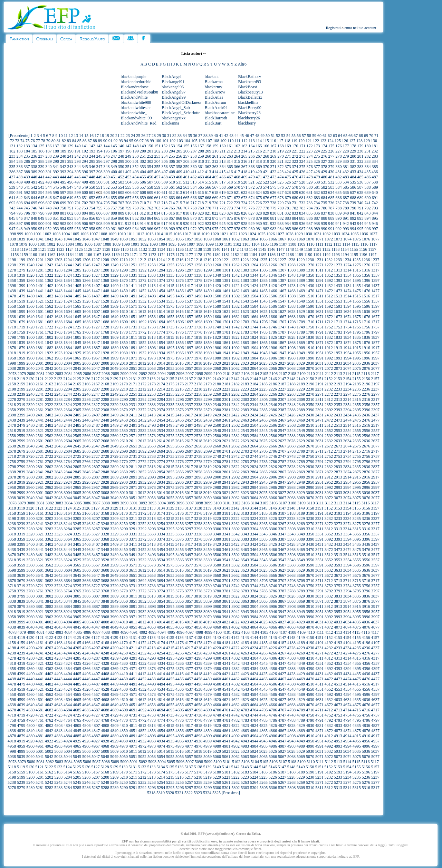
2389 (301, 410)
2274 (347, 394)
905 (78, 224)
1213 (151, 260)
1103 (247, 244)
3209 (114, 519)
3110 (311, 503)
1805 (77, 337)
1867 (282, 343)
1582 (236, 306)
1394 (347, 280)
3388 (291, 539)
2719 (21, 456)
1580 (217, 306)
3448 (105, 550)
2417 (189, 415)
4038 (12, 627)
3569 (114, 565)
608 (143, 193)
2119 (21, 379)
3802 (49, 596)
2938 (198, 482)
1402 (49, 286)
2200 (30, 389)
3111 (320, 503)
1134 (161, 249)
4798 (12, 726)
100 (158, 141)
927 (237, 224)
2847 (96, 472)
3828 (291, 596)
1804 (68, 337)
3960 (30, 617)
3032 (329, 493)
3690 (124, 581)
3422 (236, 544)
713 (164, 203)
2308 (291, 400)
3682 (49, 581)
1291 (133, 270)
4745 (263, 715)
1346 (273, 275)
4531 (133, 689)
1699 (208, 322)
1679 (21, 322)
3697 (189, 581)
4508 (291, 684)
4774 (161, 720)
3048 (105, 498)
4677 (375, 705)
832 (288, 213)
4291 (133, 658)
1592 (329, 306)
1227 (282, 260)
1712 (329, 322)
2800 (30, 467)
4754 (347, 715)
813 (150, 213)
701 (78, 203)
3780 (217, 591)
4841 (40, 731)
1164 (70, 255)
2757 (375, 456)
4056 (180, 627)
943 (353, 224)
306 (172, 161)
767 (186, 208)
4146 (273, 638)
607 (136, 193)
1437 (375, 286)
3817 (189, 596)
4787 (282, 720)
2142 (236, 379)
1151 (317, 249)
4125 (77, 638)
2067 (282, 368)
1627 (282, 312)
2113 (338, 374)
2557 (375, 431)
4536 (180, 689)
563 (186, 187)
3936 (180, 612)
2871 (319, 472)
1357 (375, 275)
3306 (273, 529)
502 (114, 182)
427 (309, 172)
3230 (310, 519)
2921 (40, 482)
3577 (189, 565)
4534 (161, 689)
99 (152, 141)
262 (222, 156)
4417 (189, 674)
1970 (124, 358)
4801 (40, 726)
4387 (282, 669)
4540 (217, 689)
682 (309, 198)
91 (110, 141)
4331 (133, 663)
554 (121, 187)
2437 (375, 415)
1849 (114, 343)
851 (56, 218)
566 (208, 187)
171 (302, 146)
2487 (96, 425)
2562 (49, 436)
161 (230, 146)
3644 (68, 575)
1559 (21, 306)
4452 (142, 679)
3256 (180, 524)
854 (77, 218)
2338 (198, 405)
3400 (30, 544)
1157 (372, 249)
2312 (329, 400)
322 (288, 161)
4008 (105, 622)
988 (309, 229)
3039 (21, 498)
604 (114, 193)
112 (245, 141)
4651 (133, 705)
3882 (49, 606)
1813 (152, 337)
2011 (133, 363)
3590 (310, 565)
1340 (217, 275)
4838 (12, 731)
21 (117, 136)
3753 (338, 586)
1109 (301, 244)
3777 (189, 591)
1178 (198, 255)
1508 (291, 296)
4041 (40, 627)
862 (135, 218)
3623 (245, 570)
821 (208, 213)
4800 (30, 726)
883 (288, 218)
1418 (198, 286)
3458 (198, 550)
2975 (170, 487)
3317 (375, 529)
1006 (84, 234)
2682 (49, 451)
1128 (106, 249)
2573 (152, 436)
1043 (58, 239)
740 (360, 203)
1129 (115, 249)
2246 (86, 394)
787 (331, 208)
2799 (21, 467)
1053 (152, 239)
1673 (338, 317)
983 (273, 229)
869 (186, 218)
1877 (375, 343)
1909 (301, 348)
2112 (329, 374)
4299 (208, 658)
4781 (226, 720)
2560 (30, 436)
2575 (170, 436)
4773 (152, 720)
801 (63, 213)
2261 (226, 394)
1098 (200, 244)
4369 (114, 669)
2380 (217, 410)
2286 (86, 400)
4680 (30, 710)
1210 (124, 260)
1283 (58, 270)
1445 (77, 291)
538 (375, 182)
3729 (114, 586)
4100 (218, 632)
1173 (152, 255)
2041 (40, 368)
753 (85, 208)
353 (143, 167)
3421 (226, 544)
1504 (254, 296)
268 (266, 156)
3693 (152, 581)
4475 (357, 679)
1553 (338, 301)
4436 (366, 674)
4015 (170, 622)
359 (186, 167)
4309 (301, 658)
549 (85, 187)
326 (317, 161)
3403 (58, 544)
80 (54, 141)
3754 (347, 586)
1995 (357, 358)
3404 (68, 544)
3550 (310, 560)
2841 (40, 472)
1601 (40, 312)
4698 (198, 710)
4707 (282, 710)
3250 (124, 524)
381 (346, 167)
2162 (49, 384)
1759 (21, 332)
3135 (170, 508)
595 (49, 193)
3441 (40, 550)
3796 (366, 591)
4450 (124, 679)
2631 (319, 441)
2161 (40, 384)
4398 (12, 674)
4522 (49, 689)
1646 (86, 317)
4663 (245, 705)
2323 (58, 405)
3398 (12, 544)
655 (114, 198)
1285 (77, 270)
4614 (161, 700)
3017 (189, 493)
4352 (329, 663)
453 (128, 177)
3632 (329, 570)
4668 (291, 705)
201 (150, 151)
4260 (217, 653)
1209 (114, 260)
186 (41, 151)
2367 (96, 410)
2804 (68, 467)
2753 (338, 456)
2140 (217, 379)
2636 (366, 441)
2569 (114, 436)
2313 (338, 400)
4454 (161, 679)
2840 (30, 472)
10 (60, 136)
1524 (68, 301)
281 (360, 156)
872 (208, 218)
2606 (86, 441)
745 (27, 208)
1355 (357, 275)
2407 (96, 415)
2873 (338, 472)
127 (352, 141)
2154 (347, 379)
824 (230, 213)
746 (34, 208)
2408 (105, 415)
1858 (198, 343)
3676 (366, 575)
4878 (12, 736)
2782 (236, 462)
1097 (191, 244)
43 (231, 136)
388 (27, 172)
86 (85, 141)
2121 (40, 379)
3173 (152, 513)
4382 (236, 669)
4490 (124, 684)
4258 (198, 653)
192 (85, 151)
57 (304, 136)
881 (273, 218)
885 (302, 218)
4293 (152, 658)
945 (367, 224)
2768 (105, 462)
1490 (124, 296)
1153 (336, 249)
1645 (77, 317)
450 (106, 177)
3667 (282, 575)
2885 (77, 477)
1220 (217, 260)
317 (251, 161)
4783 (245, 720)
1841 (40, 343)
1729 (114, 327)
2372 (142, 410)
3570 (124, 565)
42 (226, 136)
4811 (133, 726)
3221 (226, 519)
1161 (42, 255)
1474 (347, 291)
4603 (58, 700)
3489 (114, 555)
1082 (51, 244)
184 (27, 151)
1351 (319, 275)
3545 (263, 560)
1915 (357, 348)
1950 (310, 353)
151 (157, 146)
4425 (263, 674)
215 (251, 151)
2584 (254, 436)
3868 (291, 601)
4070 (310, 627)
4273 (338, 653)
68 (361, 136)
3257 (189, 524)
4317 (375, 658)
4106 (273, 632)
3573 (152, 565)
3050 (124, 498)
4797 (375, 720)
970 (179, 229)
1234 (347, 260)
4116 (366, 632)
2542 (236, 431)
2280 (30, 400)
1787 (282, 332)
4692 (142, 710)
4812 (142, 726)
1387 (282, 280)
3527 (96, 560)
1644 (68, 317)
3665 (263, 575)
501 (107, 182)
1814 (161, 337)
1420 (217, 286)
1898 (198, 348)
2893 (152, 477)
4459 (208, 679)
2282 (49, 400)
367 (244, 167)
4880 (30, 736)
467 (230, 177)
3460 (217, 550)
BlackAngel (171, 77)
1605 (77, 312)
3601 (40, 570)
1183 (244, 255)
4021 (226, 622)
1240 (30, 265)
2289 (114, 400)
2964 (68, 487)
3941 (226, 612)
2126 (86, 379)
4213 (152, 648)
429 (324, 172)
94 (126, 141)
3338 (198, 534)
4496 (180, 684)
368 (251, 167)
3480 (30, 555)
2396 (366, 410)
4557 (375, 689)
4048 (105, 627)
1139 (207, 249)
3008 (105, 493)
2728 (105, 456)
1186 (271, 255)
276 (324, 156)
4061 (226, 627)
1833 (338, 337)
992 (338, 229)
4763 (58, 720)
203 (165, 151)
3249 (114, 524)
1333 (152, 275)
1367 (96, 280)
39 (211, 136)
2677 (375, 446)
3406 (86, 544)
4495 (170, 684)
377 (317, 167)
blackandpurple (134, 77)
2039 (21, 368)
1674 (347, 317)
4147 (282, 638)
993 (346, 229)
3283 (58, 529)
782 (295, 208)
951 (41, 229)
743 (12, 208)
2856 (180, 472)
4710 (310, 710)
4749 (301, 715)
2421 (226, 415)
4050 (124, 627)
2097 (190, 374)
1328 (105, 275)
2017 (189, 363)
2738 (198, 456)
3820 (217, 596)
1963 (58, 358)
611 (165, 193)
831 (280, 213)
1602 (49, 312)
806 (99, 213)
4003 (58, 622)
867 (172, 218)
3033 (338, 493)
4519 (21, 689)
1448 (105, 291)
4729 (114, 715)
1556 (366, 301)
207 (194, 151)
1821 (226, 337)
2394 (347, 410)
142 (92, 146)
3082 (50, 503)
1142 (235, 249)
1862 (236, 343)
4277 (375, 653)
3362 (49, 539)
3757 (375, 586)
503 (121, 182)
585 (346, 187)
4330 (124, 663)
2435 (357, 415)
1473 (338, 291)
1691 (133, 322)
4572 (142, 694)
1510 (310, 296)
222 (302, 151)
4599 (21, 700)
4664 (254, 705)
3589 (301, 565)
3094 (162, 503)
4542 (236, 689)
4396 (366, 669)
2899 (208, 477)
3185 (263, 513)
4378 (198, 669)
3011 (133, 493)
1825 (263, 337)
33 (180, 136)
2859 (208, 472)
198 (128, 151)
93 (121, 141)
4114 (347, 632)
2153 (338, 379)
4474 (347, 679)
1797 (375, 332)
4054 (161, 627)
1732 (142, 327)
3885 (77, 606)
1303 (245, 270)
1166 (88, 255)
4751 (319, 715)
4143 (245, 638)
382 (353, 167)
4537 (189, 689)
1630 (310, 312)
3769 (114, 591)
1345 (263, 275)
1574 (161, 306)
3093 (152, 503)
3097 (190, 503)
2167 (96, 384)
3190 (310, 513)
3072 (329, 498)
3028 (291, 493)
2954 (347, 482)
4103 (246, 632)
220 (288, 151)
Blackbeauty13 (250, 92)
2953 (338, 482)
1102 (237, 244)
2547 (282, 431)
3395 (357, 539)
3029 (301, 493)
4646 (86, 705)
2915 (357, 477)
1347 (282, 275)
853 (70, 218)
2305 (263, 400)
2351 (319, 405)
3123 (58, 508)
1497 (189, 296)
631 (309, 193)
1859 (208, 343)
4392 (329, 669)
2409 (114, 415)
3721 (40, 586)
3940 (217, 612)
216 (259, 151)
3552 (329, 560)
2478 (12, 425)
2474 (347, 420)
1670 (310, 317)
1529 (114, 301)
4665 (263, 705)
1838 (12, 343)
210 (215, 151)
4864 (254, 731)
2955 (357, 482)
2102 (236, 374)
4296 (180, 658)
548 (77, 187)
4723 (58, 715)
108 (216, 141)
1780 (217, 332)
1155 (354, 249)
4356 (366, 663)
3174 (161, 513)
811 (136, 213)
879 (259, 218)
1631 (319, 312)
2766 (86, 462)
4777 (189, 720)
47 (252, 136)
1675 (357, 317)
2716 (366, 451)
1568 (105, 306)
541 (27, 187)
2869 (301, 472)
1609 (114, 312)
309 (194, 161)
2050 (124, 368)
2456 (180, 420)
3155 (357, 508)
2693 (152, 451)
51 (273, 136)
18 (102, 136)
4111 (320, 632)
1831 (319, 337)
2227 (282, 389)
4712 (329, 710)
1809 (114, 337)
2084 (68, 374)
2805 (77, 467)
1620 (217, 312)
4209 (114, 648)
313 (222, 161)
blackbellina (248, 102)
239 (56, 156)
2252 (142, 394)
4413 (152, 674)
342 (63, 167)
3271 (319, 524)
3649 (114, 575)
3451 (133, 550)
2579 (208, 436)
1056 (180, 239)
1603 (58, 312)
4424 (254, 674)
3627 (282, 570)
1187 (281, 255)
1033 (336, 234)
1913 (338, 348)
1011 (131, 234)
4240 (30, 653)
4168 (105, 643)
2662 (236, 446)
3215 (170, 519)
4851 (133, 731)
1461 (226, 291)
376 (309, 167)
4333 (152, 663)
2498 (198, 425)
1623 (245, 312)
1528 (105, 301)
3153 (338, 508)
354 (150, 167)
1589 (301, 306)
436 (375, 172)
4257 (189, 653)
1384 (254, 280)
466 (222, 177)
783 (302, 208)
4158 (12, 643)
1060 (217, 239)
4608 (105, 700)
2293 (152, 400)
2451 (133, 420)
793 (375, 208)
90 (105, 141)
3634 (347, 570)
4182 (236, 643)
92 (116, 141)
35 (190, 136)
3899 (208, 606)
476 (295, 177)
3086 (87, 503)
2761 (40, 462)
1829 (301, 337)
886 (309, 218)
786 (324, 208)
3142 (236, 508)
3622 (236, 570)
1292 (142, 270)
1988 (291, 358)
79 (48, 141)
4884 (68, 736)
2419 (208, 415)
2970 (124, 487)
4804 (68, 726)
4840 (30, 731)
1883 (58, 348)
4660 (217, 705)
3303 (245, 529)
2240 (30, 394)
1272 (329, 265)
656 (121, 198)
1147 (281, 249)
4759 (21, 720)
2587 (282, 436)
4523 (58, 689)
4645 (77, 705)
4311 (319, 658)
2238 (12, 394)
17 (97, 136)
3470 (310, 550)
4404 (68, 674)
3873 (338, 601)
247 (114, 156)
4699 (208, 710)
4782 (236, 720)
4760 (30, 720)
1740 (217, 327)
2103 (246, 374)
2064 (254, 368)
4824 (254, 726)
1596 (366, 306)
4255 (170, 653)
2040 (30, 368)
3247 (96, 524)
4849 (114, 731)
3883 (58, 606)
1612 (142, 312)
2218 (198, 389)
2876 (366, 472)
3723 (58, 586)
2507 (282, 425)
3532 (142, 560)
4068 (291, 627)
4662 (236, 705)
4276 (366, 653)
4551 (319, 689)
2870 (310, 472)
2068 (291, 368)
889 (331, 218)
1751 (319, 327)
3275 (357, 524)
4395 (357, 669)
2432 (329, 415)
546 (63, 187)
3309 (301, 529)
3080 (31, 503)
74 (22, 141)
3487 (96, 555)
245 (99, 156)
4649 (114, 705)
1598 (12, 312)
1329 (114, 275)
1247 (96, 265)
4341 (226, 663)
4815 (170, 726)
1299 (208, 270)
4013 (152, 622)
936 (302, 224)
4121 (40, 638)
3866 (273, 601)
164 (251, 146)
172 (309, 146)
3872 (329, 601)
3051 (133, 498)
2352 (329, 405)
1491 (133, 296)
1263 (245, 265)
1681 (40, 322)
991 (331, 229)
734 (317, 203)
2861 (226, 472)
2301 (226, 400)
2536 (180, 431)
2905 (263, 477)
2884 (68, 477)
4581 (226, 694)
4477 (375, 679)
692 (12, 203)
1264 (254, 265)
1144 (253, 249)
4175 (170, 643)
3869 (301, 601)
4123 (58, 638)
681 (302, 198)
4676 (366, 705)
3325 (77, 534)
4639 (21, 705)
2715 (357, 451)
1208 (105, 260)
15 (86, 136)
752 (77, 208)
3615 (170, 570)
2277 (375, 394)
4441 (40, 679)
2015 (170, 363)
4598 (12, 700)
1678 (12, 322)
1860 (217, 343)
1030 (308, 234)
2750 (310, 456)
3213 (152, 519)
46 (247, 136)
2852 (142, 472)
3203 (58, 519)
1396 (366, 280)
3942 (236, 612)
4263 (245, 653)
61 (325, 136)
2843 (58, 472)
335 (12, 167)
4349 (301, 663)
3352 (329, 534)
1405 (77, 286)
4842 (49, 731)
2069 (301, 368)
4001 (40, 622)
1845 (77, 343)
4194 (347, 643)
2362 (49, 410)
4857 (189, 731)
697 (49, 203)
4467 (282, 679)
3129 (114, 508)
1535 (170, 301)
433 (353, 172)
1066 (273, 239)
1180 (217, 255)
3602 (49, 570)
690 (367, 198)
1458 (198, 291)
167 (273, 146)
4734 (161, 715)
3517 (375, 555)
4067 (282, 627)
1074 (347, 239)
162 (237, 146)
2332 (142, 405)
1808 (105, 337)
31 (169, 136)
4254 (161, 653)
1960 (30, 358)
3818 (198, 596)
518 (230, 182)
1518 (12, 301)
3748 (291, 586)
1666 (273, 317)
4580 (217, 694)
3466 (273, 550)
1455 (170, 291)
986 (295, 229)
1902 (236, 348)
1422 (236, 286)
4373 (152, 669)
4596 (366, 694)
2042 (49, 368)
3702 (236, 581)
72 (12, 141)
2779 (208, 462)
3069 (301, 498)
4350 (310, 663)
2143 (245, 379)
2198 (12, 389)
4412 (142, 674)
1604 (68, 312)
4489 (114, 684)
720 (215, 203)
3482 (49, 555)
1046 (86, 239)
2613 (152, 441)
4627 (282, 700)
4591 (319, 694)
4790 (310, 720)
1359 (21, 280)
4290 (124, 658)
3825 (263, 596)
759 (128, 208)
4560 (30, 694)
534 (346, 182)
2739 (208, 456)
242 (77, 156)
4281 (40, 658)
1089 (116, 244)
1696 (180, 322)
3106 (273, 503)
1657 (189, 317)
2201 (40, 389)
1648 (105, 317)
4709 (301, 710)
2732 (142, 456)
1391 (319, 280)
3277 (375, 524)
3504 (254, 555)
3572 (142, 565)
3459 (208, 550)
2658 (198, 446)
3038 (12, 498)
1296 (180, 270)
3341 (226, 534)
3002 (49, 493)
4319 (21, 663)
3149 (301, 508)
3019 (208, 493)
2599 (21, 441)
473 (273, 177)
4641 (40, 705)
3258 (198, 524)
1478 (12, 296)
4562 (49, 694)
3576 (180, 565)
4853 (152, 731)
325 (309, 161)
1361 (40, 280)
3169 (114, 513)
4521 (40, 689)
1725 (77, 327)
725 (251, 203)
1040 (30, 239)
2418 (198, 415)
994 (353, 229)
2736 (180, 456)
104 (187, 141)
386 (12, 172)
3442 (49, 550)
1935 (170, 353)
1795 (357, 332)
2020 (217, 363)
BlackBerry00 (249, 108)
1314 (347, 270)
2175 (170, 384)
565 (201, 187)
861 (128, 218)
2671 (319, 446)
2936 (180, 482)
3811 (133, 596)
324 (302, 161)
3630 (310, 570)
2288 (105, 400)
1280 (30, 270)
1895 (170, 348)
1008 (103, 234)
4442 (49, 679)
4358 (12, 669)
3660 (217, 575)
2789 (301, 462)
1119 (24, 249)
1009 (112, 234)
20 (112, 136)
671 (230, 198)
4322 (49, 663)
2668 (291, 446)
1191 (317, 255)
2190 (310, 384)
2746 (273, 456)
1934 (161, 353)
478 (309, 177)
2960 (30, 487)
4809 (114, 726)
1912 (329, 348)
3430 (310, 544)
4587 (282, 694)
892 (353, 218)
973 (201, 229)
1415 (170, 286)
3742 (236, 586)
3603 (58, 570)
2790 (310, 462)
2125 (77, 379)
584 (338, 187)
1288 (105, 270)
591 (20, 193)
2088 (106, 374)
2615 (170, 441)
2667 (282, 446)
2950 (310, 482)
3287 (96, 529)
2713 (338, 451)
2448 (105, 420)
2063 (245, 368)
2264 (254, 394)
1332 (142, 275)
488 (12, 182)
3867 (282, 601)
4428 (291, 674)
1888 (105, 348)
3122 (49, 508)
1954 (347, 353)
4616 (180, 700)
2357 (375, 405)
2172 (142, 384)
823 (222, 213)
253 (157, 156)
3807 (96, 596)
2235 (357, 389)
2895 (170, 477)
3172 (142, 513)
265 (244, 156)
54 (288, 136)
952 (48, 229)
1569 (114, 306)
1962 (49, 358)
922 (201, 224)
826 (244, 213)
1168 (106, 255)
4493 (152, 684)
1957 (375, 353)
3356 (366, 534)
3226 (273, 519)
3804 (68, 596)
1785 (263, 332)
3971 (133, 617)
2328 (105, 405)
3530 (124, 560)
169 (288, 146)
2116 (366, 374)
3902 (236, 606)
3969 (114, 617)
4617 (189, 700)
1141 (225, 249)
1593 (338, 306)
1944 (254, 353)
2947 (282, 482)
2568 (105, 436)
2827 (282, 467)
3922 (49, 612)
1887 (96, 348)
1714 (347, 322)
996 (367, 229)
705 (107, 203)
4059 (208, 627)
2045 (77, 368)
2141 (226, 379)
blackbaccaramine (220, 113)
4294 (161, 658)
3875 (357, 601)
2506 (273, 425)
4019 (208, 622)
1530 (124, 301)
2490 (124, 425)
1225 (263, 260)
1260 (217, 265)
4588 (291, 694)
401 (121, 172)
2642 (49, 446)
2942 (236, 482)
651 (85, 198)
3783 (245, 591)
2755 (357, 456)
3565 (77, 565)
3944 (254, 612)
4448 (105, 679)
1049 (114, 239)
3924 (68, 612)
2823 (245, 467)
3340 (217, 534)
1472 (329, 291)
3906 (273, 606)
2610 (124, 441)
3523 (58, 560)
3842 (49, 601)
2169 (114, 384)
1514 (347, 296)
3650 (124, 575)
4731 (133, 715)
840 (346, 213)
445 (70, 177)
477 (302, 177)
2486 (86, 425)
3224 (254, 519)
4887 (96, 736)
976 (222, 229)
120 (301, 141)
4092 (143, 632)
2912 (329, 477)
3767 (96, 591)
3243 (58, 524)
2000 (30, 363)
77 (38, 141)
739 (353, 203)
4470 (310, 679)
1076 (366, 239)
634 (331, 193)
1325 (77, 275)
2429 (301, 415)
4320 (30, 663)
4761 (40, 720)
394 (70, 172)
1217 (189, 260)
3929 (114, 612)
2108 (292, 374)
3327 (96, 534)
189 (63, 151)
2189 (301, 384)
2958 (12, 487)
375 (302, 167)
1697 (189, 322)
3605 (77, 570)
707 (121, 203)
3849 (114, 601)
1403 (58, 286)
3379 (208, 539)
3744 (254, 586)
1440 (30, 291)
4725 (77, 715)
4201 (40, 648)
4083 (59, 632)
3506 (273, 555)
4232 (329, 648)
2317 (375, 400)
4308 (291, 658)
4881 (40, 736)
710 (143, 203)
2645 (77, 446)
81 (59, 141)
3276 (366, 524)
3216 (180, 519)
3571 (133, 565)
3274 (347, 524)
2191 (319, 384)
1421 (226, 286)
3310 (310, 529)
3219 (208, 519)
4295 (170, 658)
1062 (236, 239)
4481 (40, 684)
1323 (58, 275)
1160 (33, 255)
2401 (40, 415)
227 (338, 151)
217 (266, 151)
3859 (208, 601)
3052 (142, 498)
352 (135, 167)
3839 (21, 601)
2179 (208, 384)
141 (85, 146)
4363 (58, 669)
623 (251, 193)
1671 (319, 317)
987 (302, 229)
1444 (68, 291)
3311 (319, 529)
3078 (12, 503)
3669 (301, 575)
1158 (15, 255)
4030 (310, 622)
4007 (96, 622)
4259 (208, 653)
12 (71, 136)
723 (237, 203)
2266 (273, 394)
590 (12, 193)
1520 (30, 301)
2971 (133, 487)
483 (346, 177)
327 (324, 161)
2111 (320, 374)
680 (295, 198)
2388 (291, 410)
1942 (236, 353)
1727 (96, 327)
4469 (301, 679)
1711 (319, 322)
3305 (263, 529)
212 (230, 151)
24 (133, 136)
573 (259, 187)
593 (34, 193)
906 (85, 224)
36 (195, 136)
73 (17, 141)
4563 (58, 694)
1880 (30, 348)
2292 (142, 400)
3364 (68, 539)
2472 (329, 420)
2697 (189, 451)
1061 (226, 239)
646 (48, 198)
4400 (30, 674)
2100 (218, 374)
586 (353, 187)
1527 (96, 301)
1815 (170, 337)
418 (244, 172)
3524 (68, 560)
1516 (366, 296)
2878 (12, 477)
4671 (319, 705)
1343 (245, 275)
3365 (77, 539)
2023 (245, 363)
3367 (96, 539)
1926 (86, 353)
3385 (263, 539)
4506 (273, 684)
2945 (263, 482)
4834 (347, 726)
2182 (236, 384)
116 (273, 141)
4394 (347, 669)
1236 (366, 260)
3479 (21, 555)
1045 (77, 239)
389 (34, 172)
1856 (180, 343)
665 (186, 198)
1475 (357, 291)
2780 (217, 462)
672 (237, 198)
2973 (152, 487)
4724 (68, 715)
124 (330, 141)
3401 (40, 544)
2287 (96, 400)
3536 (180, 560)
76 (33, 141)
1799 (21, 337)
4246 (86, 653)
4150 (310, 638)
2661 (226, 446)
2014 (161, 363)
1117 (373, 244)
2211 (133, 389)
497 (78, 182)
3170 (124, 513)
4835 (357, 726)
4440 (30, 679)
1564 (68, 306)
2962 (49, 487)
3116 (366, 503)
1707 (282, 322)
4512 (329, 684)
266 (251, 156)
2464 (254, 420)
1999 (21, 363)
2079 (22, 374)
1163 (61, 255)
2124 (68, 379)
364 (222, 167)
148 (135, 146)
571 (244, 187)
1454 (161, 291)
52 (278, 136)
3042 (49, 498)
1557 (375, 301)
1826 (273, 337)
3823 (245, 596)
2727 (96, 456)
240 (63, 156)
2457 (189, 420)
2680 (30, 451)
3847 (96, 601)
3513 (338, 555)
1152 (326, 249)
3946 (273, 612)
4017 (189, 622)
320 (273, 161)
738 (346, 203)
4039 (21, 627)
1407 (96, 286)
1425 (263, 286)
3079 (22, 503)
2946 (273, 482)
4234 (347, 648)
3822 (236, 596)
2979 (208, 487)
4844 (68, 731)
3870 (310, 601)
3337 (189, 534)
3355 (357, 534)
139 (70, 146)
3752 (329, 586)
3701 (226, 581)
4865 (263, 731)
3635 (357, 570)
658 (135, 198)
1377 (189, 280)
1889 (114, 348)
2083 (59, 374)
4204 (68, 648)
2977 (189, 487)
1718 (12, 327)
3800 (30, 596)
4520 (30, 689)
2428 (291, 415)
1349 (301, 275)
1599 (21, 312)
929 (251, 224)
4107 (283, 632)
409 (179, 172)
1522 (49, 301)
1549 (301, 301)
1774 (161, 332)
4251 (133, 653)
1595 (357, 306)
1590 (310, 306)
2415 (170, 415)
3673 (338, 575)
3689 (114, 581)
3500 (217, 555)
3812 (142, 596)
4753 (338, 715)
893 (360, 218)
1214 (161, 260)
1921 (40, 353)
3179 (208, 513)
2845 (77, 472)
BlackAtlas (214, 97)
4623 (245, 700)
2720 (30, 456)
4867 (282, 731)
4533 (152, 689)
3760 (30, 591)
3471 (319, 550)
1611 (133, 312)
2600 (30, 441)
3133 (152, 508)
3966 (86, 617)
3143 (245, 508)
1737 (189, 327)
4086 (87, 632)
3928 (105, 612)
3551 (319, 560)
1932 (142, 353)
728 (273, 203)
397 (92, 172)
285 (20, 161)
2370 (124, 410)
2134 (161, 379)
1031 (317, 234)
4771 (133, 720)
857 (99, 218)
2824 (254, 467)
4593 (338, 694)
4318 (12, 663)
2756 (366, 456)
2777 (189, 462)
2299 (208, 400)
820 (201, 213)
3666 (273, 575)
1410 (124, 286)
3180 (217, 513)
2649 (114, 446)
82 (64, 141)
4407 (96, 674)
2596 (366, 436)
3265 (263, 524)
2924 (68, 482)
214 (244, 151)
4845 (77, 731)
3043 (58, 498)
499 (92, 182)
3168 (105, 513)
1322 (49, 275)
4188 (291, 643)
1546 (273, 301)
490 (27, 182)
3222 (236, 519)
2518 (12, 431)
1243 (58, 265)
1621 (226, 312)
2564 (68, 436)
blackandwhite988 (136, 102)
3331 (133, 534)
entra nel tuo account (361, 28)
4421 (226, 674)
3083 (59, 503)
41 (221, 136)
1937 (189, 353)
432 (346, 172)
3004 (68, 493)
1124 (70, 249)
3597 (375, 565)
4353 (338, 663)
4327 (96, 663)
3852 (142, 601)
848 (34, 218)
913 (135, 224)
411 (194, 172)
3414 (161, 544)
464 (208, 177)
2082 (50, 374)
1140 (217, 249)
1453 (152, 291)
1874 (347, 343)
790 (353, 208)
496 (70, 182)
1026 (271, 234)
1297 (189, 270)
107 (209, 141)
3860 (217, 601)
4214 (161, 648)
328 (331, 161)
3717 (375, 581)
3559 (21, 565)
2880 (30, 477)
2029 (301, 363)
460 (179, 177)
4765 (77, 720)
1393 (338, 280)
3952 (329, 612)
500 (99, 182)
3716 (366, 581)
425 (295, 172)
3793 (338, 591)
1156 (363, 249)
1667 (282, 317)
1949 (301, 353)
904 (70, 224)
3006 (86, 493)
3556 (366, 560)
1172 (143, 255)
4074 (347, 627)
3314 (347, 529)
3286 (86, 529)
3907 (282, 606)
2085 (78, 374)
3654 (161, 575)
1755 (357, 327)
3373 (152, 539)
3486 (86, 555)
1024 (252, 234)
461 (186, 177)
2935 (170, 482)
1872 (329, 343)
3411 (133, 544)
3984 (254, 617)
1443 (58, 291)
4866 (273, 731)
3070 (310, 498)
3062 (236, 498)
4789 (301, 720)
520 (244, 182)
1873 (338, 343)
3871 (319, 601)
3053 (152, 498)
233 (12, 156)
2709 (301, 451)
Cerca (66, 39)
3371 (133, 539)
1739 (208, 327)
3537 (189, 560)
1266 (273, 265)
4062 (236, 627)
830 (273, 213)
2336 (180, 405)
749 (56, 208)
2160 (30, 384)
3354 (347, 534)
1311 (319, 270)
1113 (337, 244)
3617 (189, 570)
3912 (329, 606)
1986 (273, 358)
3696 (180, 581)
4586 (273, 694)
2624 (254, 441)
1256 (180, 265)
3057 (189, 498)
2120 (30, 379)
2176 (180, 384)
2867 (282, 472)
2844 (68, 472)
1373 (152, 280)
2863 (245, 472)
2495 (170, 425)
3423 (245, 544)
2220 (217, 389)
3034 (347, 493)
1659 (208, 317)
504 (128, 182)
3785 (263, 591)
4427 (282, 674)
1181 (226, 255)
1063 (245, 239)
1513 (338, 296)
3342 (236, 534)
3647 (96, 575)
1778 (198, 332)
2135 (170, 379)
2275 (357, 394)
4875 (357, 731)
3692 (142, 581)
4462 (236, 679)
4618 (198, 700)
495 (63, 182)
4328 (105, 663)
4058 (198, 627)
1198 (12, 260)
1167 (97, 255)
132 (19, 146)
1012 (140, 234)
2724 (68, 456)
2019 (208, 363)
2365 (77, 410)
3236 (366, 519)
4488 (105, 684)
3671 (319, 575)
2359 (21, 410)
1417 (189, 286)
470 (251, 177)
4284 (68, 658)
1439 (21, 291)
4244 (68, 653)
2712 (329, 451)
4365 (77, 669)
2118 (12, 379)
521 (251, 182)
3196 (366, 513)
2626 (273, 441)
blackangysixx (174, 118)
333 (367, 161)
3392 (329, 539)
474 (280, 177)
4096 (180, 632)
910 (114, 224)
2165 (77, 384)
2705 (263, 451)
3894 (161, 606)
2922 (49, 482)
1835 (357, 337)
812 (143, 213)
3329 (114, 534)
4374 (161, 669)
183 (20, 151)
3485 (77, 555)
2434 (347, 415)
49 (262, 136)
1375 (170, 280)
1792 (329, 332)
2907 (282, 477)
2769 (114, 462)
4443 (58, 679)
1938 (198, 353)
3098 (199, 503)
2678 (12, 451)
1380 (217, 280)
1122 (51, 249)
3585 (263, 565)
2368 (105, 410)
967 (157, 229)
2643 (58, 446)
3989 (301, 617)
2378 (198, 410)
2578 (198, 436)
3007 (96, 493)
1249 (114, 265)
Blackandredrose (135, 87)
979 (244, 229)
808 (114, 213)
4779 (208, 720)
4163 (58, 643)
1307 (282, 270)
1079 (23, 244)
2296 (180, 400)
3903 (245, 606)
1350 (310, 275)
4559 (21, 694)
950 (34, 229)
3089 (115, 503)
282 (367, 156)
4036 (366, 622)
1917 (375, 348)
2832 (329, 467)
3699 (208, 581)
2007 (96, 363)
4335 (170, 663)
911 (121, 224)
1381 (226, 280)
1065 (263, 239)
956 (77, 229)
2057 (189, 368)
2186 (273, 384)
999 (20, 234)
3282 (49, 529)
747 (41, 208)
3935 (170, 612)
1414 (161, 286)
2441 (40, 420)
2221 (226, 389)
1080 (32, 244)
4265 (263, 653)
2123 (58, 379)
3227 (282, 519)
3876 (366, 601)
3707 (282, 581)
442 (48, 177)
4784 (254, 720)
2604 (68, 441)
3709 (301, 581)
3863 (245, 601)
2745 (263, 456)
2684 (68, 451)
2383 (245, 410)
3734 (161, 586)
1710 (310, 322)
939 (324, 224)
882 (280, 218)
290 (56, 161)
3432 (329, 544)
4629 (301, 700)
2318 (12, 405)
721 (222, 203)
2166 (86, 384)
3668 (291, 575)
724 (244, 203)
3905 (263, 606)
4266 (273, 653)
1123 (60, 249)
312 (215, 161)
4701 (226, 710)
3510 (310, 555)
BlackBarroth (216, 118)
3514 (347, 555)
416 (230, 172)
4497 (189, 684)
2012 (142, 363)
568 (222, 187)
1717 (375, 322)
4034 (347, 622)
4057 (189, 627)
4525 (77, 689)
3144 (254, 508)
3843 (58, 601)
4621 (226, 700)
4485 (77, 684)
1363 (58, 280)
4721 (40, 715)
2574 (161, 436)
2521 (40, 431)
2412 (142, 415)
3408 (105, 544)
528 (302, 182)
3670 (310, 575)
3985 (263, 617)
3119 (21, 508)
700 (70, 203)
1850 (124, 343)
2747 (282, 456)
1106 (274, 244)
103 (180, 141)
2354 (347, 405)
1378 (198, 280)
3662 (236, 575)
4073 (338, 627)
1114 (347, 244)
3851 (133, 601)
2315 (357, 400)
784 (309, 208)
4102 (236, 632)
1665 (263, 317)
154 (179, 146)
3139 (208, 508)
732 (302, 203)
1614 (161, 312)
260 (208, 156)
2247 (96, 394)
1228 (291, 260)
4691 (133, 710)
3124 (68, 508)
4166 (86, 643)
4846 (86, 731)
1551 (319, 301)
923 (208, 224)
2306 (273, 400)
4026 (273, 622)
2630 (310, 441)
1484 (68, 296)
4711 (319, 710)
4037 (375, 622)
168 (280, 146)
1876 (366, 343)
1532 (142, 301)
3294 (161, 529)
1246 (86, 265)
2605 (77, 441)
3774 (161, 591)
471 (259, 177)
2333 (152, 405)
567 (215, 187)
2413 (152, 415)
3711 (319, 581)
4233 (338, 648)
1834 (347, 337)
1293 (152, 270)
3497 (189, 555)
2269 (301, 394)
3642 (49, 575)
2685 (77, 451)
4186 (273, 643)
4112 (329, 632)
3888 (105, 606)
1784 (254, 332)
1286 (86, 270)
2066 (273, 368)
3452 (142, 550)
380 (338, 167)
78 (43, 141)
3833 (338, 596)
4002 (49, 622)
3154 (347, 508)
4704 (254, 710)
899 (34, 224)
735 (324, 203)
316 (244, 161)
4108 (292, 632)
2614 (161, 441)
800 (56, 213)
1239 (21, 265)
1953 (338, 353)
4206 (86, 648)
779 (273, 208)
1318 (12, 275)
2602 (49, 441)
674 (251, 198)
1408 (105, 286)
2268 (291, 394)
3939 (208, 612)
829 (266, 213)
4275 (357, 653)
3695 (170, 581)
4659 (208, 705)
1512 (329, 296)
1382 (236, 280)
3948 (291, 612)
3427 (282, 544)
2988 (291, 487)
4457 (189, 679)
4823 (245, 726)
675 (259, 198)
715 (179, 203)
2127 (96, 379)
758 (121, 208)
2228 (291, 389)
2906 (273, 477)
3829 (301, 596)
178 (353, 146)
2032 (329, 363)
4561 (40, 694)
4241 (40, 653)
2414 (161, 415)
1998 (12, 363)
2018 (198, 363)
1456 (180, 291)
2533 (152, 431)
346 (92, 167)
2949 (301, 482)
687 (346, 198)
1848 (105, 343)
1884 (68, 348)
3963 (58, 617)
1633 (338, 312)
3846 (86, 601)
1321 (40, 275)
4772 (142, 720)
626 (273, 193)
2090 (124, 374)
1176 (180, 255)
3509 (301, 555)
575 (273, 187)
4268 (291, 653)
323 (295, 161)
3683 (58, 581)
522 (259, 182)
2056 (180, 368)
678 (280, 198)
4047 (96, 627)
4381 (226, 669)
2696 (180, 451)
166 (266, 146)
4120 (30, 638)
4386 (273, 669)
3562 (49, 565)
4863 (245, 731)
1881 (40, 348)
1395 (357, 280)
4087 (96, 632)
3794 (347, 591)
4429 (301, 674)
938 (317, 224)
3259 (208, 524)
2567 (96, 436)
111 (237, 141)
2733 (152, 456)
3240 (30, 524)
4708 (291, 710)
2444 (68, 420)
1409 (114, 286)
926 (230, 224)
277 (331, 156)
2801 (40, 467)
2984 (254, 487)
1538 (198, 301)
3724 (68, 586)
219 (280, 151)
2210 (124, 389)
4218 (198, 648)
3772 (142, 591)
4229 (301, 648)
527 (295, 182)
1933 (152, 353)
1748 (291, 327)
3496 (180, 555)
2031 (319, 363)
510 (172, 182)
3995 (357, 617)
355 (157, 167)
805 (92, 213)
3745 (263, 586)
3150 (310, 508)
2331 (133, 405)
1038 (12, 239)
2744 (254, 456)
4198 (12, 648)
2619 (208, 441)
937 (309, 224)
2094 (162, 374)
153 (172, 146)
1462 (236, 291)
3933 (152, 612)
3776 (180, 591)
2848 (105, 472)
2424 (254, 415)
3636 (366, 570)
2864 (254, 472)
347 (99, 167)
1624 (254, 312)
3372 (142, 539)
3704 (254, 581)
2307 (282, 400)
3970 (124, 617)
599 (78, 193)
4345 (263, 663)
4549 (301, 689)
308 (186, 161)
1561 (40, 306)
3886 (86, 606)
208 (201, 151)
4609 (114, 700)
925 (222, 224)
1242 (49, 265)
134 (34, 146)
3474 (347, 550)
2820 (217, 467)
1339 (208, 275)
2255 (170, 394)
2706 (273, 451)
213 (237, 151)
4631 (319, 700)
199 (136, 151)
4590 (310, 694)
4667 (282, 705)
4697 (189, 710)
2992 (329, 487)
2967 (96, 487)
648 (63, 198)
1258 (198, 265)
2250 (124, 394)
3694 (161, 581)
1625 (263, 312)
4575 (170, 694)
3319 (21, 534)
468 (237, 177)
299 (121, 161)
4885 (77, 736)
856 (92, 218)
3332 (142, 534)
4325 (77, 663)
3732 (142, 586)
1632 (329, 312)
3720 (30, 586)
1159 (24, 255)
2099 (208, 374)
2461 (226, 420)
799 (49, 213)
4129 (114, 638)
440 (34, 177)
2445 (77, 420)
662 (164, 198)
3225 (263, 519)
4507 (282, 684)
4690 (124, 710)
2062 (236, 368)
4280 (30, 658)
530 (317, 182)
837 (324, 213)
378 (324, 167)
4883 (58, 736)
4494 (161, 684)
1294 (161, 270)
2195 (357, 384)
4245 (77, 653)
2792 (329, 462)
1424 (254, 286)
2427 (282, 415)
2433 (338, 415)
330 (346, 161)
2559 (21, 436)
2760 (30, 462)
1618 (198, 312)
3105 (264, 503)
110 (231, 141)
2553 (338, 431)
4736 (180, 715)
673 (244, 198)
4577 (189, 694)
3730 (124, 586)
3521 (40, 560)
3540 (217, 560)
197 (121, 151)
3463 (245, 550)
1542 (236, 301)
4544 (254, 689)
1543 (245, 301)
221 (295, 151)
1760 (30, 332)
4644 (68, 705)
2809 (114, 467)
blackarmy (214, 87)
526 (288, 182)
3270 (310, 524)
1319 (21, 275)
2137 (189, 379)
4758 (12, 720)
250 (135, 156)
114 (259, 141)
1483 (58, 296)
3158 (12, 513)
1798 (12, 337)
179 (360, 146)
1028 (289, 234)
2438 (12, 420)
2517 (375, 425)
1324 (68, 275)
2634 (347, 441)
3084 (68, 503)
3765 (77, 591)
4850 (124, 731)
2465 (263, 420)
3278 (12, 529)
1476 (366, 291)
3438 (12, 550)
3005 (77, 493)
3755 (357, 586)
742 (375, 203)
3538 (198, 560)
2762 (49, 462)
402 (128, 172)
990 (324, 229)
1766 (86, 332)
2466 (273, 420)
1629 (301, 312)
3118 (12, 508)
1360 (30, 280)
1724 (68, 327)
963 (128, 229)
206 (186, 151)
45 (242, 136)
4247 (96, 653)
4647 (96, 705)
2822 (236, 467)
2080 (31, 374)
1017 (187, 234)
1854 (161, 343)
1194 (345, 255)
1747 (282, 327)
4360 (30, 669)
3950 (310, 612)
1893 (152, 348)
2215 (170, 389)
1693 (152, 322)
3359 (21, 539)
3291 (133, 529)
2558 (12, 436)
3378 (198, 539)
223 (309, 151)
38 (205, 136)
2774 (161, 462)
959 (99, 229)
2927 (96, 482)
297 (107, 161)
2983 (245, 487)
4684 (68, 710)
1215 (170, 260)
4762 (49, 720)
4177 (189, 643)
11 (66, 136)
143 (99, 146)
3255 (170, 524)
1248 (105, 265)
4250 (124, 653)
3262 (236, 524)
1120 (33, 249)
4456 (180, 679)
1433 (338, 286)
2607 (96, 441)
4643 (58, 705)
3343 (245, 534)
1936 (180, 353)
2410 (124, 415)
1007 (94, 234)
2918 (12, 482)
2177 (189, 384)
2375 (170, 410)
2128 (105, 379)
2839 (21, 472)
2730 (124, 456)
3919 (21, 612)
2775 (170, 462)
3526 (86, 560)
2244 (68, 394)
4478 (12, 684)
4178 (198, 643)
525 (280, 182)
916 (157, 224)
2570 (124, 436)
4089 (115, 632)
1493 (152, 296)
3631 (319, 570)
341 (56, 167)
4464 (254, 679)
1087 (98, 244)
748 (48, 208)
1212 (142, 260)
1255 (170, 265)
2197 (375, 384)
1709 (301, 322)
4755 (357, 715)
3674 (347, 575)
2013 (152, 363)
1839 (21, 343)
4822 (236, 726)
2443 (58, 420)
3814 (161, 596)
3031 (319, 493)
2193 (338, 384)
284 (12, 161)
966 (150, 229)
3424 (254, 544)
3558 (12, 565)
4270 (310, 653)
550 (92, 187)
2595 (357, 436)
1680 (30, 322)
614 (186, 193)
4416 (180, 674)
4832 (329, 726)
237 (41, 156)
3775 (170, 591)
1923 (58, 353)
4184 (254, 643)
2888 (105, 477)
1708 (291, 322)
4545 (263, 689)
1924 (68, 353)
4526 (86, 689)
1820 (217, 337)
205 (179, 151)
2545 (263, 431)
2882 (49, 477)
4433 (338, 674)
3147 (282, 508)
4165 (77, 643)
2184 (254, 384)
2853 (152, 472)
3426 (273, 544)
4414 (161, 674)
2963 (58, 487)
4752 (329, 715)
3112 (329, 503)
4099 (208, 632)
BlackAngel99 (174, 97)
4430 (310, 674)
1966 (86, 358)
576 (280, 187)
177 (346, 146)
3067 (282, 498)
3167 (96, 513)
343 (70, 167)
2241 (40, 394)
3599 (21, 570)
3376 (180, 539)
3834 (347, 596)
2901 (226, 477)
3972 (142, 617)
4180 (217, 643)
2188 (291, 384)
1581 (226, 306)
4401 (40, 674)
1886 (86, 348)
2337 (189, 405)
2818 (198, 467)
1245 (77, 265)
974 (208, 229)
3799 (21, 596)
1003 (56, 234)
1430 (310, 286)
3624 (254, 570)
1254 (161, 265)
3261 (226, 524)
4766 (86, 720)
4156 (366, 638)
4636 (366, 700)
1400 (30, 286)
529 (309, 182)
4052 (142, 627)
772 (222, 208)
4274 (347, 653)
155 (186, 146)
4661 (226, 705)
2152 (329, 379)
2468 (291, 420)
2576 (180, 436)
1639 (21, 317)
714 (172, 203)
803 (78, 213)
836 (317, 213)
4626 (273, 700)
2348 (291, 405)
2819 (208, 467)
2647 (96, 446)
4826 (273, 726)
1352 (329, 275)
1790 (310, 332)
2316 (366, 400)
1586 (273, 306)
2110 (311, 374)
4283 (58, 658)
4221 (226, 648)
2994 (347, 487)
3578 (198, 565)
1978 (198, 358)
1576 (180, 306)
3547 (282, 560)
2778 (198, 462)
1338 (198, 275)
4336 (180, 663)
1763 (58, 332)
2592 (329, 436)
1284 (68, 270)
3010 (124, 493)
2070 (310, 368)
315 (237, 161)
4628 (291, 700)
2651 (133, 446)
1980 (217, 358)
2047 (96, 368)
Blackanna (170, 123)
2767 (96, 462)
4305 (263, 658)
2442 (49, 420)
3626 (273, 570)
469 (244, 177)
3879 (21, 606)
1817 (189, 337)
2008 (105, 363)
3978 (198, 617)
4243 (58, 653)
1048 (105, 239)
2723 (58, 456)
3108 (292, 503)
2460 (217, 420)
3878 (12, 606)
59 (314, 136)
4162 (49, 643)
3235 (357, 519)
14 (81, 136)
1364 (68, 280)
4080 (31, 632)
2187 (282, 384)
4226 (273, 648)
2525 (77, 431)
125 (338, 141)
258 (193, 156)
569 (230, 187)
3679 (21, 581)
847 (27, 218)
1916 (366, 348)
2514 (347, 425)
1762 (49, 332)
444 (63, 177)
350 (121, 167)
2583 (245, 436)
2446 (86, 420)
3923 (58, 612)
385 (375, 167)
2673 (338, 446)
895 (375, 218)
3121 (40, 508)
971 (186, 229)
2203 (58, 389)
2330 (124, 405)
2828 (291, 467)
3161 (40, 513)
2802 (49, 467)
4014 (161, 622)
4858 (198, 731)
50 (268, 136)
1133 (152, 249)
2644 (68, 446)
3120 (30, 508)
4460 (217, 679)
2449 (114, 420)
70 (371, 136)
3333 (152, 534)
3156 (366, 508)
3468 (291, 550)
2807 (96, 467)
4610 (124, 700)
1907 (282, 348)
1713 (338, 322)
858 (106, 218)
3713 (338, 581)
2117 (375, 374)
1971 (133, 358)
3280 (30, 529)
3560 (30, 565)
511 (179, 182)
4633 (338, 700)
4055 (170, 627)
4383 (245, 669)
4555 (357, 689)
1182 (235, 255)
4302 (236, 658)
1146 (271, 249)
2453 (152, 420)
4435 (357, 674)
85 (79, 141)
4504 (254, 684)
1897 (189, 348)
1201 (40, 260)
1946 (273, 353)
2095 (171, 374)
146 (121, 146)
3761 (40, 591)
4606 (86, 700)
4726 (86, 715)
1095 (172, 244)
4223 (245, 648)
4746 (273, 715)
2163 (58, 384)
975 (215, 229)
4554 (347, 689)
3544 (254, 560)
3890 (124, 606)
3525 (77, 560)
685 (331, 198)
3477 (375, 550)
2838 (12, 472)
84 (74, 141)
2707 (282, 451)
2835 (357, 467)
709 (136, 203)
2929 (114, 482)
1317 (375, 270)
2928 (105, 482)
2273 (338, 394)
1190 (308, 255)
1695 (170, 322)
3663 (245, 575)
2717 (375, 451)
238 (48, 156)
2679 (21, 451)
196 (114, 151)
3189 (301, 513)
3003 (58, 493)
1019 (205, 234)
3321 (40, 534)
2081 (40, 374)
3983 (245, 617)
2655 (170, 446)
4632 (329, 700)
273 (302, 156)
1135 (171, 249)
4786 (273, 720)
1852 (142, 343)
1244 (68, 265)
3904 (254, 606)
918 (172, 224)
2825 (263, 467)
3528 (105, 560)
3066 (273, 498)
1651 (133, 317)
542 (34, 187)
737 (338, 203)
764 (164, 208)
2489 (114, 425)
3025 (263, 493)
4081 (40, 632)
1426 (273, 286)
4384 (254, 669)
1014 (159, 234)
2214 (161, 389)
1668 (291, 317)
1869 (301, 343)
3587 (282, 565)
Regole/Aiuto (92, 39)
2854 (161, 472)
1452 (142, 291)
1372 (142, 280)
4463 (245, 679)
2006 (86, 363)
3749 (301, 586)
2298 (198, 400)
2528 (105, 431)
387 (20, 172)
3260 (217, 524)
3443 (58, 550)
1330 (124, 275)
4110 (311, 632)
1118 (15, 249)
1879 (21, 348)
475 (288, 177)
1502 (236, 296)
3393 (338, 539)
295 (92, 161)
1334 (161, 275)
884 (295, 218)
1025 (261, 234)
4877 (375, 731)
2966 (86, 487)
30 (164, 136)
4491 (133, 684)
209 (208, 151)
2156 (366, 379)
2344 (254, 405)
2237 (375, 389)
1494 (161, 296)
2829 (301, 467)
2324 (68, 405)
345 (85, 167)
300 (128, 161)
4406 (86, 674)
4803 (58, 726)
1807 (96, 337)
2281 (40, 400)
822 (215, 213)
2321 (40, 405)
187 (49, 151)
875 (230, 218)
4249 (114, 653)
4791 (319, 720)
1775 (170, 332)
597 (63, 193)
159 (215, 146)
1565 (77, 306)
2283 (58, 400)
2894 (161, 477)
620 (230, 193)
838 (331, 213)
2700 (217, 451)
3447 (96, 550)
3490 (124, 555)
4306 (273, 658)
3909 (301, 606)
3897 (189, 606)
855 (85, 218)
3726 (86, 586)
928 (244, 224)
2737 (189, 456)
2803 (58, 467)
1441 (40, 291)
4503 (245, 684)
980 (251, 229)
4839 (21, 731)
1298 (198, 270)
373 (288, 167)
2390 (310, 410)
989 (317, 229)
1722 (49, 327)
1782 (236, 332)
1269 (301, 265)
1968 (105, 358)
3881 (40, 606)
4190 (310, 643)
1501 (226, 296)
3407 (96, 544)
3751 (319, 586)
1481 (40, 296)
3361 (40, 539)
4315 (357, 658)
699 (63, 203)
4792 (329, 720)
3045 (77, 498)
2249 (114, 394)
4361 (40, 669)
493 (49, 182)
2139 (208, 379)
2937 (189, 482)
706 (114, 203)
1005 (75, 234)
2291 (133, 400)
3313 (338, 529)
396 (85, 172)
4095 (171, 632)
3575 (170, 565)
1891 (133, 348)
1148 (290, 249)
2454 (161, 420)
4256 (180, 653)
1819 (208, 337)
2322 (49, 405)
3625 (263, 570)
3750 (310, 586)
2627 (282, 441)
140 (77, 146)
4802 (49, 726)
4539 (208, 689)
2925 (77, 482)
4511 (319, 684)
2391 (319, 410)
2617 (189, 441)
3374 (161, 539)
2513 (338, 425)
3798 (12, 596)
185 (34, 151)
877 (244, 218)
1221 (226, 260)
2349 (301, 405)
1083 (60, 244)
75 (28, 141)
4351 (319, 663)
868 (179, 218)
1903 (245, 348)
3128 (105, 508)
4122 (49, 638)
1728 (105, 327)
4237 (375, 648)
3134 (161, 508)
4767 (96, 720)
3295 (170, 529)
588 (367, 187)
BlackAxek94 (216, 108)
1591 (319, 306)
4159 (21, 643)
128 (359, 141)
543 (41, 187)
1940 (217, 353)
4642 (49, 705)
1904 (254, 348)
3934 (161, 612)
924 (215, 224)
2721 (40, 456)
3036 (366, 493)
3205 (77, 519)
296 (99, 161)
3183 (245, 513)
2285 (77, 400)
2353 (338, 405)
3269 (301, 524)
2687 (96, 451)
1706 (273, 322)
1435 (357, 286)
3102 (236, 503)
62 (330, 136)
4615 (170, 700)
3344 (254, 534)
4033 (338, 622)
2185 (263, 384)
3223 (245, 519)
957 (85, 229)
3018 (198, 493)
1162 (51, 255)
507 (150, 182)
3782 (236, 591)
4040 (30, 627)
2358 (12, 410)
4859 (208, 731)
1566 (86, 306)
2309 (301, 400)
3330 (124, 534)
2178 (198, 384)
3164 (68, 513)
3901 (226, 606)
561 (172, 187)
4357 (375, 663)
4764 (68, 720)
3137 (189, 508)
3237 (375, 519)
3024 (254, 493)
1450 (124, 291)
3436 (366, 544)
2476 (366, 420)
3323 (58, 534)
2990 (310, 487)
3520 (30, 560)
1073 (338, 239)
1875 (357, 343)
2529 (114, 431)
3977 (189, 617)
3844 (68, 601)
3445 (77, 550)
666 (193, 198)
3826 (273, 596)
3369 (114, 539)
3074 (347, 498)
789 (346, 208)
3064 (254, 498)
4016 (180, 622)
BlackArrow (215, 92)
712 (157, 203)
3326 (86, 534)
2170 (124, 384)
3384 (254, 539)
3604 (68, 570)
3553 (338, 560)
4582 (236, 694)
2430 (310, 415)
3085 (78, 503)
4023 (245, 622)
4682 (49, 710)
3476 (366, 550)
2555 (357, 431)
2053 (152, 368)
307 (179, 161)
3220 (217, 519)
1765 (77, 332)
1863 (245, 343)
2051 (133, 368)
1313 (338, 270)
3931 (133, 612)
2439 (21, 420)
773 (230, 208)
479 (317, 177)
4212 (142, 648)
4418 (198, 674)
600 (85, 193)
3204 (68, 519)
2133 (152, 379)
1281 (40, 270)
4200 (30, 648)
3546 (273, 560)
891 (346, 218)
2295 (170, 400)
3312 (329, 529)
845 (12, 218)
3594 (347, 565)
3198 (12, 519)
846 (19, 218)
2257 (189, 394)
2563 (58, 436)
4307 (282, 658)
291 (63, 161)
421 (266, 172)
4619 (208, 700)
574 (266, 187)
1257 (189, 265)
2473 (338, 420)
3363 (58, 539)
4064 (254, 627)
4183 (245, 643)
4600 (30, 700)
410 (186, 172)
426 (302, 172)
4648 (105, 705)
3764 (68, 591)
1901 (226, 348)
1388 (291, 280)
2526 (86, 431)
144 (106, 146)
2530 (124, 431)
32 (174, 136)
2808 (105, 467)
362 (208, 167)
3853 (152, 601)
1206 (86, 260)
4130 (124, 638)
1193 (336, 255)
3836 (366, 596)
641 (12, 198)
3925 (77, 612)
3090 (124, 503)
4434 (347, 674)
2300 (217, 400)
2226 (273, 389)
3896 (180, 606)
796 (27, 213)
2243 (58, 394)
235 (27, 156)
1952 (329, 353)
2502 (236, 425)
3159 (21, 513)
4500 (217, 684)
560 (164, 187)
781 (288, 208)
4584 (254, 694)
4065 (263, 627)
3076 (366, 498)
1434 (347, 286)
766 (179, 208)
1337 (189, 275)
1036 (364, 234)
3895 (170, 606)
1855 (170, 343)
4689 (114, 710)
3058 (198, 498)
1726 (86, 327)
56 (299, 136)
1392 (329, 280)
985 (288, 229)
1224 (254, 260)
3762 (49, 591)
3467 (282, 550)
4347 (282, 663)
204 (172, 151)
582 (324, 187)
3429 (301, 544)
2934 (161, 482)
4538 (198, 689)
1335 (170, 275)
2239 (21, 394)
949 (27, 229)
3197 (375, 513)
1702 (236, 322)
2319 (21, 405)
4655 (170, 705)
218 (273, 151)
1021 (224, 234)
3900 (217, 606)
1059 (208, 239)
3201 (40, 519)
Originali (45, 39)
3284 (68, 529)
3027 (282, 493)
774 (237, 208)
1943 (245, 353)
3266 (273, 524)
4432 (329, 674)
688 (353, 198)
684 (324, 198)
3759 (21, 591)
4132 (142, 638)
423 (280, 172)
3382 (236, 539)
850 (48, 218)
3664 (254, 575)
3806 (86, 596)
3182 (236, 513)
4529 (114, 689)
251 (143, 156)
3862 (236, 601)
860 (121, 218)
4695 (170, 710)
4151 (319, 638)
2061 (226, 368)
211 (223, 151)
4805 (77, 726)
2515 (357, 425)
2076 (366, 368)
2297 (189, 400)
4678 (12, 710)
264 (237, 156)
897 (20, 224)
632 (317, 193)
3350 (310, 534)
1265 (263, 265)
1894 (161, 348)
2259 (208, 394)
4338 (198, 663)
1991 (319, 358)
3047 (96, 498)
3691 (133, 581)
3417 (189, 544)
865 (157, 218)
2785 (263, 462)
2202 (49, 389)
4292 (142, 658)
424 (288, 172)
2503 (245, 425)
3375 (170, 539)
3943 (245, 612)
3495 (170, 555)
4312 (329, 658)
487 (375, 177)
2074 (347, 368)
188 (56, 151)
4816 (180, 726)
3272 (329, 524)
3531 (133, 560)
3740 (217, 586)
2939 (208, 482)
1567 (96, 306)
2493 (152, 425)
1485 (77, 296)
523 (266, 182)
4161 (40, 643)
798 (41, 213)
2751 (319, 456)
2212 (142, 389)
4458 (198, 679)
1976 (180, 358)
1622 (236, 312)
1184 (253, 255)
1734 (161, 327)
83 (69, 141)
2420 (217, 415)
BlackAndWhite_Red (139, 123)
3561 (40, 565)
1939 (208, 353)
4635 (357, 700)
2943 (245, 482)
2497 (189, 425)
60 (319, 136)
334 (375, 161)
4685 (77, 710)
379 (331, 167)
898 (27, 224)
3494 (161, 555)
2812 (142, 467)
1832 (329, 337)
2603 (58, 441)
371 (273, 167)
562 (179, 187)
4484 (68, 684)
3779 (208, 591)
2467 (282, 420)
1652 (142, 317)
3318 (12, 534)
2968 (105, 487)
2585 (263, 436)
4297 (189, 658)
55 (294, 136)
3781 (226, 591)
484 (353, 177)
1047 (96, 239)
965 (143, 229)
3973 (152, 617)
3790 (310, 591)
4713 (338, 710)
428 (317, 172)
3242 (49, 524)
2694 (161, 451)
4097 (190, 632)
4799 (21, 726)
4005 (77, 622)
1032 (327, 234)
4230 (310, 648)
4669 (301, 705)
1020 (215, 234)
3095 (171, 503)
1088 (107, 244)
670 (222, 198)
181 (375, 146)
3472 (329, 550)
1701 (226, 322)
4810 (124, 726)
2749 (301, 456)
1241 (40, 265)
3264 (254, 524)
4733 (152, 715)
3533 (152, 560)
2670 (310, 446)
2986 (273, 487)
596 (56, 193)
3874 (347, 601)
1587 (282, 306)
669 (215, 198)
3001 (40, 493)
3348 (291, 534)
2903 (245, 477)
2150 (310, 379)
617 (208, 193)
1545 (263, 301)
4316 (366, 658)
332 (360, 161)
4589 (301, 694)
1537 (189, 301)
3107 (283, 503)
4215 (170, 648)
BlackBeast (247, 87)
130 (374, 141)
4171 (133, 643)
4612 (142, 700)
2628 (291, 441)
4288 (105, 658)
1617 (189, 312)
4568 (105, 694)
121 (309, 141)
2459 (208, 420)
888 (324, 218)
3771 (133, 591)
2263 (245, 394)
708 (128, 203)
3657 (189, 575)
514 (201, 182)
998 (13, 234)
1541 (226, 301)
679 (288, 198)
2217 (189, 389)
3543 (245, 560)
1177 (189, 255)
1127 (97, 249)
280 (353, 156)
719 (208, 203)
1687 (96, 322)
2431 (319, 415)
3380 (217, 539)
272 (295, 156)
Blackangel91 (173, 82)
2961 (40, 487)
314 (230, 161)
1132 (143, 249)
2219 (208, 389)
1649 (114, 317)
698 (56, 203)
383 (360, 167)
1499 (208, 296)
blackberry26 (249, 118)
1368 (105, 280)
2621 (226, 441)
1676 (366, 317)
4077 (375, 627)
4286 (86, 658)
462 (193, 177)
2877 (375, 472)
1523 (58, 301)
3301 (226, 529)
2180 (217, 384)
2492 (142, 425)
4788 (291, 720)
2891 (133, 477)
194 (99, 151)
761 (143, 208)
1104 (256, 244)
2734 (161, 456)
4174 (161, 643)
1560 (30, 306)
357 (172, 167)
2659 (208, 446)
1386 (273, 280)
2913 (338, 477)
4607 (96, 700)
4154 (347, 638)
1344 (254, 275)
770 (208, 208)
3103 (246, 503)
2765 (77, 462)
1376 (180, 280)
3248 (105, 524)
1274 (347, 265)
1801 (40, 337)
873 (215, 218)
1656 (180, 317)
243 (85, 156)
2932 (142, 482)
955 (70, 229)
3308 (291, 529)
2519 (21, 431)
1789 (301, 332)
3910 (310, 606)
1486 (86, 296)
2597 (375, 436)
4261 (226, 653)
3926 (86, 612)
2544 (254, 431)
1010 (122, 234)
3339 (208, 534)
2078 (12, 374)
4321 (40, 663)
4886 (86, 736)
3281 (40, 529)
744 (19, 208)
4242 (49, 653)
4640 (30, 705)
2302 (236, 400)
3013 (152, 493)
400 (114, 172)
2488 (105, 425)
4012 (142, 622)
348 (106, 167)
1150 (308, 249)
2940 (217, 482)
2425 (263, 415)
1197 (373, 255)
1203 (58, 260)
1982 (236, 358)
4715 (357, 710)
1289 (114, 270)
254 (164, 156)
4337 (189, 663)
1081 (42, 244)
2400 (30, 415)
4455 (170, 679)
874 (222, 218)
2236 (366, 389)
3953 (338, 612)
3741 (226, 586)
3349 (301, 534)
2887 (96, 477)
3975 (170, 617)
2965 (77, 487)
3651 (133, 575)
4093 (152, 632)
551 (99, 187)
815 (164, 213)
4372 (142, 669)
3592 (329, 565)
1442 (49, 291)
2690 (124, 451)
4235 (357, 648)
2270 (310, 394)
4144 (254, 638)
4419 (208, 674)
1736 (180, 327)
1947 (282, 353)
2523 (58, 431)
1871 (319, 343)
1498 (198, 296)
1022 (233, 234)
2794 (347, 462)
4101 (227, 632)
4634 (347, 700)
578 (295, 187)
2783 (245, 462)
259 (201, 156)
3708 (291, 581)
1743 (245, 327)
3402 (49, 544)
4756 (366, 715)
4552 (329, 689)
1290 (124, 270)
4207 (96, 648)
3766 (86, 591)
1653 (152, 317)
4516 (366, 684)
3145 (263, 508)
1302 (236, 270)
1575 (170, 306)
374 (295, 167)
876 (237, 218)
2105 (264, 374)
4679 (21, 710)
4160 (30, 643)
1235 (356, 260)
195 (107, 151)
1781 (226, 332)
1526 (86, 301)
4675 (357, 705)
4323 (58, 663)
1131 (134, 249)
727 (266, 203)
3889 (114, 606)
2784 (254, 462)
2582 (236, 436)
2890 (124, 477)
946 (375, 224)
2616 (180, 441)
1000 (28, 234)
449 (99, 177)
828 (259, 213)
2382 (236, 410)
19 (107, 136)
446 (77, 177)
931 (266, 224)
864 (150, 218)
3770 (124, 591)
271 (288, 156)
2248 (105, 394)
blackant (212, 77)
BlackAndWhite (134, 97)
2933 (152, 482)
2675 (357, 446)
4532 (142, 689)
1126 (88, 249)
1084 (70, 244)
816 (172, 213)
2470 (310, 420)
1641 (40, 317)
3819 (208, 596)
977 (230, 229)
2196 (366, 384)
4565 (77, 694)
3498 (198, 555)
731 (295, 203)
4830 (310, 726)
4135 (170, 638)
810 (128, 213)
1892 (142, 348)
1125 (79, 249)
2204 (68, 389)
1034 (345, 234)
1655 (170, 317)
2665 (263, 446)
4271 (319, 653)
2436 (366, 415)
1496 (180, 296)
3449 (114, 550)
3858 (198, 601)
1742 (236, 327)
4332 (142, 663)
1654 (161, 317)
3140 (217, 508)
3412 (142, 544)
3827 (282, 596)
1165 (79, 255)
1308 (291, 270)
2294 (161, 400)
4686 (86, 710)
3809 (114, 596)
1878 (12, 348)
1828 (291, 337)
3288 (105, 529)
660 (150, 198)
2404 (68, 415)
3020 (217, 493)
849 (41, 218)
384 (367, 167)
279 (346, 156)
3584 (254, 565)
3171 (133, 513)
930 (259, 224)
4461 (226, 679)
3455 (170, 550)
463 (201, 177)
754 (92, 208)
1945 (263, 353)
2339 (208, 405)
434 (360, 172)
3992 (329, 617)
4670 (310, 705)
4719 (21, 715)
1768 (105, 332)
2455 (170, 420)
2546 (273, 431)
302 (143, 161)
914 (143, 224)
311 (208, 161)
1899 (208, 348)
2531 (133, 431)
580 (309, 187)
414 (215, 172)
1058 (198, 239)
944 (360, 224)
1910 (310, 348)
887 (317, 218)
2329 (114, 405)
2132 (142, 379)
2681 (40, 451)
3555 (357, 560)
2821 (226, 467)
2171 (133, 384)
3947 (282, 612)
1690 (124, 322)
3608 (105, 570)
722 (230, 203)
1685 (77, 322)
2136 (180, 379)
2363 (58, 410)
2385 (263, 410)
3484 (68, 555)
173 (317, 146)
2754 (347, 456)
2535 (170, 431)
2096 (180, 374)
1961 (40, 358)
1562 (49, 306)
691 (375, 198)
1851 (133, 343)
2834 (347, 467)
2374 (161, 410)
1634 (347, 312)
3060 (217, 498)
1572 (142, 306)
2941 (226, 482)
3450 (124, 550)
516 (215, 182)
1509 (301, 296)
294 (85, 161)
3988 (291, 617)
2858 (198, 472)
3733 (152, 586)
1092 (144, 244)
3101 (227, 503)
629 (295, 193)
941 (338, 224)
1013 (150, 234)
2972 (142, 487)
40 (216, 136)
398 (99, 172)
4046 (86, 627)
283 (375, 156)
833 (295, 213)
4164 (68, 643)
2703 (245, 451)
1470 (310, 291)
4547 (282, 689)
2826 (273, 467)
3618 (198, 570)
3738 (198, 586)
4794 (347, 720)
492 (41, 182)
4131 (133, 638)
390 (41, 172)
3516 (366, 555)
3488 (105, 555)
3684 (68, 581)
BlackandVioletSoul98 (140, 92)
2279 (21, 400)
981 (259, 229)
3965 (77, 617)
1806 (86, 337)
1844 (68, 343)
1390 (310, 280)
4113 (338, 632)
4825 (263, 726)
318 (259, 161)
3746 (273, 586)
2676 (366, 446)
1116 (364, 244)
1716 (366, 322)
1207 (96, 260)
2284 (68, 400)
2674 (347, 446)
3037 (375, 493)
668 (208, 198)
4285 (77, 658)
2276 (366, 394)
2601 (40, 441)
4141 (226, 638)
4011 (133, 622)
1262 (236, 265)
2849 (114, 472)
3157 (375, 508)
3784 (254, 591)
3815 (170, 596)
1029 (299, 234)
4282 (49, 658)
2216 (180, 389)
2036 (366, 363)
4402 (49, 674)
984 (280, 229)
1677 (375, 317)
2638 (12, 446)
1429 (301, 286)
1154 (345, 249)
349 (114, 167)
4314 (347, 658)
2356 (366, 405)
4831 (319, 726)
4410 (124, 674)
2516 (366, 425)
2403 (58, 415)
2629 (301, 441)
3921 (40, 612)
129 (367, 141)
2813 (152, 467)
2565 (77, 436)
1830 (310, 337)
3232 (329, 519)
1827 (282, 337)
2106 (273, 374)
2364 (68, 410)
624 (259, 193)
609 (150, 193)
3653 (152, 575)
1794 (347, 332)
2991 (319, 487)
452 (121, 177)
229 (353, 151)
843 (367, 213)
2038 (12, 368)
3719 (21, 586)
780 (280, 208)
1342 (236, 275)
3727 (96, 586)
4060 (217, 627)
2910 (310, 477)
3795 (357, 591)
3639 (21, 575)
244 (92, 156)
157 (201, 146)
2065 (263, 368)
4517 (375, 684)
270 (280, 156)
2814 (161, 467)
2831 (319, 467)
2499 (208, 425)
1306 (273, 270)
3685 (77, 581)
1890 (124, 348)
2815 (170, 467)
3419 (208, 544)
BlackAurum (215, 102)
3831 (319, 596)
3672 (329, 575)
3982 (236, 617)
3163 (58, 513)
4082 (50, 632)
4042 (49, 627)
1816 (180, 337)
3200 (30, 519)
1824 (254, 337)
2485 (77, 425)
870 (193, 218)
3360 (30, 539)
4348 (291, 663)
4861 (226, 731)
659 (143, 198)
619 (222, 193)
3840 (30, 601)
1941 (226, 353)
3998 (12, 622)
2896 (180, 477)
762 (150, 208)
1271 (319, 265)
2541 (226, 431)
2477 (375, 420)
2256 (180, 394)
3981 (226, 617)
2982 (236, 487)
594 (41, 193)
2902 (236, 477)
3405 (77, 544)
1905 (263, 348)
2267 (282, 394)
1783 (245, 332)
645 (41, 198)
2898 (198, 477)
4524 (68, 689)
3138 (198, 508)
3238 (12, 524)
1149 (299, 249)
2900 (217, 477)
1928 (105, 353)
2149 (301, 379)
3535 (170, 560)
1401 (40, 286)
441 (41, 177)
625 (266, 193)
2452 (142, 420)
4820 (217, 726)
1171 (134, 255)
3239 (21, 524)
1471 (319, 291)
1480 (30, 296)
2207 (96, 389)
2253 (152, 394)
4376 (180, 669)
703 (92, 203)
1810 (124, 337)
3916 (366, 606)
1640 (30, 317)
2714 (347, 451)
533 (338, 182)
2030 (310, 363)
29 (159, 136)
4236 (366, 648)
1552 (329, 301)
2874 (347, 472)
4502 (236, 684)
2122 (49, 379)
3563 (58, 565)
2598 (12, 441)
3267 (282, 524)
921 (193, 224)
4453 (152, 679)
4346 (273, 663)
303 (150, 161)
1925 (77, 353)
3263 (245, 524)
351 (128, 167)
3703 (245, 581)
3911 (319, 606)
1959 (21, 358)
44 (237, 136)
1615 (170, 312)
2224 (254, 389)
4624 (254, 700)
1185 (262, 255)
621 (237, 193)
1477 (375, 291)
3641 (40, 575)
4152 (329, 638)
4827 (282, 726)
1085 (79, 244)
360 (193, 167)
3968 (105, 617)
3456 (180, 550)
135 (41, 146)
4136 (180, 638)
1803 (58, 337)
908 (99, 224)
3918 (12, 612)
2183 (245, 384)
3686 (86, 581)
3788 (291, 591)
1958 (12, 358)
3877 (375, 601)
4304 (254, 658)
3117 (375, 503)
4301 (226, 658)
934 (288, 224)
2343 (245, 405)
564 (193, 187)
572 (251, 187)
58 (309, 136)
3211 (133, 519)
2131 (133, 379)
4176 (180, 643)
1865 (263, 343)
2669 (301, 446)
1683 (58, 322)
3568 (105, 565)
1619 (208, 312)
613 (179, 193)
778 (266, 208)
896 (12, 224)
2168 (105, 384)
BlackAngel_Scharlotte (181, 113)
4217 (189, 648)
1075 (357, 239)
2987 (282, 487)
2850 (124, 472)
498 (85, 182)
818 (186, 213)
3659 (208, 575)
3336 (180, 534)
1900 (217, 348)
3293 (152, 529)
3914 (347, 606)
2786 (273, 462)
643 (27, 198)
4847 (96, 731)
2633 (338, 441)
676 (266, 198)
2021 (226, 363)
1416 (180, 286)
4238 (12, 653)
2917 (375, 477)
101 (165, 141)
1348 (291, 275)
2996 (366, 487)
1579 (208, 306)
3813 (152, 596)
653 (99, 198)
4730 (124, 715)
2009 (114, 363)
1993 (338, 358)
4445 (77, 679)
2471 (319, 420)
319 (266, 161)
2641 (40, 446)
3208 (105, 519)
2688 (105, 451)
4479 (21, 684)
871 (201, 218)
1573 (152, 306)
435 (367, 172)
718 (201, 203)
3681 (40, 581)
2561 (40, 436)
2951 (319, 482)
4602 (49, 700)
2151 (319, 379)
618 (215, 193)
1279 (21, 270)
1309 (301, 270)
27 (148, 136)
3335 (170, 534)
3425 (263, 544)
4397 (375, 669)
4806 (86, 726)
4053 (152, 627)
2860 (217, 472)
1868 (291, 343)
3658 (198, 575)
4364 (68, 669)
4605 (77, 700)
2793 (338, 462)
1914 (347, 348)
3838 (12, 601)
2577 (189, 436)
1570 (124, 306)
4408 (105, 674)
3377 (189, 539)
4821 (226, 726)
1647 (96, 317)
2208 (105, 389)
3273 (338, 524)
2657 (189, 446)
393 (63, 172)
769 (201, 208)
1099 (210, 244)
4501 (226, 684)
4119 (21, 638)
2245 (77, 394)
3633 (338, 570)
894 (367, 218)
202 (157, 151)
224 (317, 151)
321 (280, 161)
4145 (263, 638)
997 (375, 229)
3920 (30, 612)
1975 (170, 358)
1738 (198, 327)
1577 (189, 306)
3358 (12, 539)
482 (338, 177)
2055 (170, 368)
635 (338, 193)
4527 (96, 689)
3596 (366, 565)
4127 (96, 638)
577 (288, 187)
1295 (170, 270)
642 (19, 198)
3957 (375, 612)
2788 (291, 462)
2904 (254, 477)
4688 (105, 710)
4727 (96, 715)
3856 (180, 601)
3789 (301, 591)
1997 (375, 358)
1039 (21, 239)
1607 (96, 312)
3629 (301, 570)
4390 (310, 669)
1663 (245, 317)
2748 (291, 456)
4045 (77, 627)
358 (179, 167)
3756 (366, 586)
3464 (254, 550)
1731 (133, 327)
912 (128, 224)
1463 (245, 291)
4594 (347, 694)
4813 (152, 726)
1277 (375, 265)
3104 (255, 503)
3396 (366, 539)
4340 (217, 663)
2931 (133, 482)
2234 (347, 389)
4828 (291, 726)
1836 (366, 337)
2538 (198, 431)
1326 (86, 275)
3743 (245, 586)
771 (215, 208)
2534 (161, 431)
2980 (217, 487)
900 (41, 224)
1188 (290, 255)
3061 (226, 498)
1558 (12, 306)
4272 (329, 653)
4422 (236, 674)
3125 (77, 508)
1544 (254, 301)
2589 (301, 436)
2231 (319, 389)
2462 (236, 420)
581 (317, 187)
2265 (263, 394)
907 (92, 224)
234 (19, 156)
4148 (291, 638)
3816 (180, 596)
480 (324, 177)
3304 (254, 529)
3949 (301, 612)
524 (273, 182)
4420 (217, 674)
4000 (30, 622)
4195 (357, 643)
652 (92, 198)
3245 (77, 524)
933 (280, 224)
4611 (133, 700)
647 (56, 198)
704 (99, 203)
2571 (133, 436)
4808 (105, 726)
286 (27, 161)
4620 (217, 700)
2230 (310, 389)
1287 (96, 270)
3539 (208, 560)
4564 (68, 694)
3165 (77, 513)
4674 (347, 705)
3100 (218, 503)
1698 (198, 322)
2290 (124, 400)
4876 (366, 731)
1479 (21, 296)
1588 (291, 306)
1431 (319, 286)
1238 (12, 265)
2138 (198, 379)
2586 (273, 436)
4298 (198, 658)
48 (257, 136)
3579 (208, 565)
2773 (152, 462)
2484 (68, 425)
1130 (125, 249)
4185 (263, 643)
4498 (198, 684)
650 (77, 198)
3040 (30, 498)
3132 (142, 508)
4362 (49, 669)
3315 (357, 529)
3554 (347, 560)
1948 (291, 353)
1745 (263, 327)
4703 (245, 710)
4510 (310, 684)
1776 (180, 332)
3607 (96, 570)
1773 (152, 332)
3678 (12, 581)
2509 (301, 425)
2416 (180, 415)
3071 (319, 498)
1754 (347, 327)
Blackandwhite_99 (136, 118)
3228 (291, 519)
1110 (311, 244)
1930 (124, 353)
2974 (161, 487)
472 (266, 177)
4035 (357, 622)
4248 (105, 653)
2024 (254, 363)
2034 (347, 363)
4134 (161, 638)
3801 (40, 596)
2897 (189, 477)
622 (244, 193)
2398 (12, 415)
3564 (68, 565)
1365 (77, 280)
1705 (263, 322)
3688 (105, 581)
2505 (263, 425)
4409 (114, 674)
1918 (12, 353)
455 (143, 177)
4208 (105, 648)
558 (150, 187)
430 (331, 172)
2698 (198, 451)
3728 (105, 586)
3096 (180, 503)
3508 (291, 555)
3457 (189, 550)
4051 (133, 627)
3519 (21, 560)
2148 (291, 379)
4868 (291, 731)
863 (143, 218)
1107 (283, 244)
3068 (291, 498)
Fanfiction (19, 39)
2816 (180, 467)
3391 (319, 539)
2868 (291, 472)
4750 (310, 715)
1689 (114, 322)
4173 (152, 643)
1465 (263, 291)
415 (222, 172)
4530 (124, 689)
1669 (301, 317)
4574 (161, 694)
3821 (226, 596)
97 (142, 141)
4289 (114, 658)
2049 (114, 368)
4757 (375, 715)
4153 (338, 638)
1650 (124, 317)
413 (208, 172)
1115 (355, 244)
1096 (182, 244)
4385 (263, 669)
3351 (319, 534)
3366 (86, 539)
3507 (282, 555)
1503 (245, 296)
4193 (338, 643)
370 (266, 167)
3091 (134, 503)
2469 (301, 420)
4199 (21, 648)
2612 (142, 441)
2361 (40, 410)
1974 (161, 358)
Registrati (333, 28)
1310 (310, 270)
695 (34, 203)
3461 (226, 550)
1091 (135, 244)
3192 (329, 513)
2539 (208, 431)
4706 (273, 710)
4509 (301, 684)
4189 (301, 643)
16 (92, 136)
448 (92, 177)
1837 (375, 337)
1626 (273, 312)
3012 (142, 493)
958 (92, 229)
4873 (338, 731)
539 (12, 187)
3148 (291, 508)
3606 (86, 570)
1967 (96, 358)
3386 (273, 539)
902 (56, 224)
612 (172, 193)
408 (172, 172)
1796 (366, 332)
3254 (161, 524)
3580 (217, 565)
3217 (189, 519)
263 (230, 156)
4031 (319, 622)
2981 (226, 487)
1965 (77, 358)
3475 (357, 550)
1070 (310, 239)
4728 (105, 715)
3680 (30, 581)
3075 (357, 498)
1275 (357, 265)
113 (252, 141)
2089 (115, 374)
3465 (263, 550)
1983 (245, 358)
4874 (347, 731)
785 (317, 208)
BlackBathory (249, 77)
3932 (142, 612)
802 (70, 213)
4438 (12, 679)
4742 (236, 715)
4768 (105, 720)
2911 (319, 477)
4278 (12, 658)
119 (294, 141)
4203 (58, 648)
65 (345, 136)
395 (78, 172)
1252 (142, 265)
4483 (58, 684)
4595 (357, 694)
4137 (189, 638)
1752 (329, 327)
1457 (189, 291)
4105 (264, 632)
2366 (86, 410)
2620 (217, 441)
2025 (263, 363)
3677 (375, 575)
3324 (68, 534)
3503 (245, 555)
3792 (329, 591)
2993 (338, 487)
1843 (58, 343)
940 (331, 224)
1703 (245, 322)
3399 (21, 544)
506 (143, 182)
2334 (161, 405)
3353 (338, 534)
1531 (133, 301)
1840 (30, 343)
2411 (133, 415)
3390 (310, 539)
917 (164, 224)
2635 (357, 441)
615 (193, 193)
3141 (226, 508)
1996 (366, 358)
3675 (357, 575)
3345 (263, 534)
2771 (133, 462)
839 (338, 213)
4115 (356, 632)
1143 (244, 249)
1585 (263, 306)
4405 (77, 674)
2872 (329, 472)
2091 (134, 374)
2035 (357, 363)
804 (85, 213)
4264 (254, 653)
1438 (12, 291)
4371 (133, 669)
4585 (263, 694)
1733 (152, 327)
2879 (21, 477)
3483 (58, 555)
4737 (189, 715)
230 (360, 151)
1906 (273, 348)
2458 (198, 420)
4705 (263, 710)
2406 (86, 415)
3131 (133, 508)
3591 (319, 565)
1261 (226, 265)
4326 (86, 663)
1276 (366, 265)
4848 (105, 731)
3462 (236, 550)
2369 (114, 410)
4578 (198, 694)
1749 (301, 327)
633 (324, 193)
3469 (301, 550)
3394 (347, 539)
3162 (49, 513)
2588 (291, 436)
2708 (291, 451)
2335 (170, 405)
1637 (375, 312)
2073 (338, 368)
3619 (208, 570)
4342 (236, 663)
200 (143, 151)
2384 (254, 410)
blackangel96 (173, 87)
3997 (375, 617)
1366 (86, 280)
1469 (301, 291)
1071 (319, 239)
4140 (217, 638)
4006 (86, 622)
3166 (86, 513)
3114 (347, 503)
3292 (142, 529)
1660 (217, 317)
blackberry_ (248, 123)
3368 (105, 539)
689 (360, 198)
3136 (180, 508)
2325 (77, 405)
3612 (142, 570)
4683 (58, 710)
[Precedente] (19, 136)
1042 (49, 239)
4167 (96, 643)
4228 (291, 648)
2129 (114, 379)
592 (27, 193)
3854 (161, 601)
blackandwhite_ (134, 113)
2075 (357, 368)
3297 (189, 529)
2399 (21, 415)
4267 (282, 653)
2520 (30, 431)
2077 (375, 368)
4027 (282, 622)
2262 (236, 394)
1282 (49, 270)
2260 (217, 394)
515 (208, 182)
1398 (12, 286)
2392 (329, 410)
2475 (357, 420)
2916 (366, 477)
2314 (347, 400)
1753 (338, 327)
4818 (198, 726)
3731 (133, 586)
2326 (86, 405)
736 (331, 203)
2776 (180, 462)
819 (193, 213)
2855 (170, 472)
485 (360, 177)
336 (19, 167)
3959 (21, 617)
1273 (338, 265)
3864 (254, 601)
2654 (161, 446)
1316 (366, 270)
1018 (196, 234)
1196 (363, 255)
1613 (152, 312)
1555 (357, 301)
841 (353, 213)
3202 (49, 519)
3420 (217, 544)
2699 (208, 451)
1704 (254, 322)
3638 (12, 575)
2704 (254, 451)
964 (135, 229)
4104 (255, 632)
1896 (180, 348)
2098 (199, 374)
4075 (357, 627)
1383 (245, 280)
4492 (142, 684)
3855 (170, 601)
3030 (310, 493)
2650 (124, 446)
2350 (310, 405)
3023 (245, 493)
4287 (96, 658)
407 (165, 172)
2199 (21, 389)
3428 (291, 544)
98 (147, 141)
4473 (338, 679)
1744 (254, 327)
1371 (133, 280)
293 (78, 161)
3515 (357, 555)
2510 (310, 425)
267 (259, 156)
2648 (105, 446)
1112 (328, 244)
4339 (208, 663)
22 (123, 136)
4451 (133, 679)
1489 (114, 296)
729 (280, 203)
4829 (301, 726)
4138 (198, 638)
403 (136, 172)
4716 (366, 710)
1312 (329, 270)
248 (121, 156)
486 (367, 177)
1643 (58, 317)
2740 (217, 456)
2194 (347, 384)
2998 (12, 493)
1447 (96, 291)
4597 (375, 694)
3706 (273, 581)
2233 (338, 389)
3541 (226, 560)
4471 (319, 679)
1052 (142, 239)
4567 (96, 694)
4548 (291, 689)
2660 (217, 446)
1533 (152, 301)
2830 (310, 467)
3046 (86, 498)
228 (346, 151)
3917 (375, 606)
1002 (47, 234)
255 (172, 156)
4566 (86, 694)
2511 (319, 425)
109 (223, 141)
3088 (106, 503)
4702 (236, 710)
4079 (22, 632)
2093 (152, 374)
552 (106, 187)
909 (107, 224)
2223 (245, 389)
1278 (12, 270)
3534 (161, 560)
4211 (133, 648)
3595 (357, 565)
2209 (114, 389)
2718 (12, 456)
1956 (366, 353)
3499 (208, 555)
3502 (236, 555)
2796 (366, 462)
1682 (49, 322)
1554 (347, 301)
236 (34, 156)
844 (375, 213)
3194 (347, 513)
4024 (254, 622)
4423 (245, 674)
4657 (189, 705)
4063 (245, 627)
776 (251, 208)
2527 (96, 431)
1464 (254, 291)
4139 (208, 638)
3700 (217, 581)
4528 (105, 689)
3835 (357, 596)
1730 (124, 327)
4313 (338, 658)
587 (360, 187)
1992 (329, 358)
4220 (217, 648)
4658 (198, 705)
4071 (319, 627)
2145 (263, 379)
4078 (12, 632)
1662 (236, 317)
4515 (357, 684)
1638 (12, 317)
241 (70, 156)
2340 (217, 405)
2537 (189, 431)
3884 (68, 606)
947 (12, 229)
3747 (282, 586)
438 (19, 177)
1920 (30, 353)
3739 (208, 586)
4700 (217, 710)
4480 (30, 684)
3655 (170, 575)
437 (12, 177)
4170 (124, 643)
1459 (208, 291)
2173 (152, 384)
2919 (21, 482)
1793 (338, 332)
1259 (208, 265)
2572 (142, 436)
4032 (329, 622)
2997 (375, 487)
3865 (263, 601)
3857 (189, 601)
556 (135, 187)
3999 (21, 622)
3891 (133, 606)
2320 (30, 405)
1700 (217, 322)
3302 (236, 529)
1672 (329, 317)
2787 (282, 462)
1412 (142, 286)
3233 (338, 519)
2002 (49, 363)
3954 (347, 612)
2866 (273, 472)
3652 (142, 575)
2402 (49, 415)
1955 (357, 353)
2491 (133, 425)
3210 (124, 519)
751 (70, 208)
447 (85, 177)
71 (376, 136)
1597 (375, 306)
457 (157, 177)
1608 (105, 312)
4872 (329, 731)
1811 (133, 337)
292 (70, 161)
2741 (226, 456)
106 (202, 141)
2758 (12, 462)
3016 (180, 493)
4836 (366, 726)
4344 (254, 663)
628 (288, 193)
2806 (86, 467)
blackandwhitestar (136, 108)
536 (360, 182)
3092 (143, 503)
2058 (198, 368)
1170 (125, 255)
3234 (347, 519)
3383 (245, 539)
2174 (161, 384)
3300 (217, 529)
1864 (254, 343)
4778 (198, 720)
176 (338, 146)
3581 (226, 565)
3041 (40, 498)
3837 (375, 596)
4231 (319, 648)
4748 (291, 715)
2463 (245, 420)
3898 (198, 606)
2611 (133, 441)
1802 (49, 337)
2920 (30, 482)
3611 (133, 570)
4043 (58, 627)
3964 (68, 617)
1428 (291, 286)
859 (114, 218)
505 (136, 182)
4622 (236, 700)
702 (85, 203)
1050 (124, 239)
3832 (329, 596)
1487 (96, 296)
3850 (124, 601)
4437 (375, 674)
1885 (77, 348)
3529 (114, 560)
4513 (338, 684)
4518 (12, 689)
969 (172, 229)
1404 (68, 286)
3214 (161, 519)
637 (353, 193)
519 (237, 182)
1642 (49, 317)
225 (324, 151)
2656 (180, 446)
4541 (226, 689)
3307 (282, 529)
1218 (198, 260)
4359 (21, 669)
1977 (189, 358)
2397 (375, 410)
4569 (114, 694)
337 (27, 167)
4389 (301, 669)
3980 (217, 617)
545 (56, 187)
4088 (106, 632)
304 (157, 161)
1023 (243, 234)
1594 (347, 306)
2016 (180, 363)
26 (143, 136)
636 (346, 193)
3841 (40, 601)
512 (186, 182)
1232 (328, 260)
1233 (338, 260)
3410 (124, 544)
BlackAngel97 (174, 92)
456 (150, 177)
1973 (152, 358)
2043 (58, 368)
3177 (189, 513)
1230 (310, 260)
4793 (338, 720)
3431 (319, 544)
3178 (198, 513)
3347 (282, 534)
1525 (77, 301)
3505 (263, 555)
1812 (142, 337)
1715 (357, 322)
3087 (96, 503)
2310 (310, 400)
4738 (198, 715)
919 (179, 224)
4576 (180, 694)
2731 (133, 456)
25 (138, 136)
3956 (366, 612)
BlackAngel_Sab (176, 108)
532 (331, 182)
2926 (86, 482)
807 (107, 213)
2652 (142, 446)
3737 (189, 586)
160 (222, 146)
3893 (152, 606)
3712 (329, 581)
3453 (152, 550)
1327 (96, 275)
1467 (282, 291)
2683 (58, 451)
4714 (347, 710)
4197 (375, 643)
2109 (301, 374)
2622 (236, 441)
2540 (217, 431)
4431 (319, 674)
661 (157, 198)
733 (309, 203)
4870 (310, 731)
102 (173, 141)
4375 (170, 669)
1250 (124, 265)
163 (244, 146)
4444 (68, 679)
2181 (226, 384)
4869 (301, 731)
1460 (217, 291)
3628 (291, 570)
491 (34, 182)
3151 (319, 508)
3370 (124, 539)
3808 (105, 596)
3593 (338, 565)
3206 (86, 519)
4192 (329, 643)
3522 (49, 560)
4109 (301, 632)
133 (27, 146)
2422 (236, 415)
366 (237, 167)
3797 (375, 591)
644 (34, 198)
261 (215, 156)
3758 (12, 591)
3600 (30, 570)
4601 (40, 700)
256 (179, 156)
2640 (30, 446)
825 (237, 213)
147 (128, 146)
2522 (49, 431)
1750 (310, 327)
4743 (245, 715)
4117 (375, 632)
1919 (21, 353)
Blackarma (214, 82)
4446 (86, 679)
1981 (226, 358)
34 (185, 136)
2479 (21, 425)
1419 (208, 286)
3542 (236, 560)
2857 (189, 472)
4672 (329, 705)
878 (251, 218)
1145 (262, 249)
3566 (86, 565)
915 (150, 224)
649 (70, 198)
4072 (329, 627)
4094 (162, 632)
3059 (208, 498)
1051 (133, 239)
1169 (116, 255)
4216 (180, 648)
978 (237, 229)
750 (63, 208)
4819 (208, 726)
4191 (319, 643)
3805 (77, 596)
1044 (68, 239)
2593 (338, 436)
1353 (338, 275)
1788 (291, 332)
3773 (152, 591)
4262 (236, 653)
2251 (133, 394)
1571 (133, 306)
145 (114, 146)
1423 (245, 286)
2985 (263, 487)
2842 (49, 472)
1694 (161, 322)
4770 (124, 720)
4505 (263, 684)
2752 (329, 456)
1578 (198, 306)
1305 (263, 270)
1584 (254, 306)
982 (266, 229)
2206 (86, 389)
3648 (105, 575)
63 (335, 136)
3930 (124, 612)
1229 (300, 260)
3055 (170, 498)
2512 (329, 425)
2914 (347, 477)
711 (150, 203)
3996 (366, 617)
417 (237, 172)
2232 (329, 389)
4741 (226, 715)
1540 (217, 301)
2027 (282, 363)
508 (157, 182)
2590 (310, 436)
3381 (226, 539)
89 (100, 141)
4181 (226, 643)
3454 (161, 550)
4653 (152, 705)
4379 (208, 669)
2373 (152, 410)
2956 (366, 482)
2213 (152, 389)
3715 (357, 581)
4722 (49, 715)
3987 (282, 617)
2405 (77, 415)
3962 (49, 617)
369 (259, 167)
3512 (329, 555)
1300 (217, 270)
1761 (40, 332)
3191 (319, 513)
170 (295, 146)
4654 (161, 705)
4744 (254, 715)
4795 (357, 720)
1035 (355, 234)
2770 (124, 462)
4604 (68, 700)
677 (273, 198)
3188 (291, 513)
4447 (96, 679)
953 (56, 229)
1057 (189, 239)
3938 (198, 612)
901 (49, 224)
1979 (208, 358)
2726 (86, 456)
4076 (366, 627)
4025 (263, 622)
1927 (96, 353)
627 (280, 193)
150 (150, 146)
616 (201, 193)
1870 (310, 343)
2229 (301, 389)
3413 (152, 544)
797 (34, 213)
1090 (126, 244)
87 (90, 141)
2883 (58, 477)
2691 (133, 451)
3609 (114, 570)
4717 (375, 710)
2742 (236, 456)
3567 (96, 565)
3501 (226, 555)
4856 (180, 731)
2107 (283, 374)
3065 (263, 498)
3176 (180, 513)
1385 (263, 280)
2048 (105, 368)
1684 (68, 322)
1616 (180, 312)
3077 (375, 498)
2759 (21, 462)
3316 (366, 529)
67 (356, 136)
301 (136, 161)
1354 (347, 275)
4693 (152, 710)
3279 (21, 529)
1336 (180, 275)
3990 (310, 617)
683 (317, 198)
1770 (124, 332)
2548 (291, 431)
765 (172, 208)
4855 (170, 731)
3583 (245, 565)
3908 (291, 606)
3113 (338, 503)
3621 (226, 570)
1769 (114, 332)
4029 (301, 622)
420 (259, 172)
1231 (319, 260)
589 (375, 187)
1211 (133, 260)
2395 (357, 410)
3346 (273, 534)
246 (106, 156)
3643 (58, 575)
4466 (273, 679)
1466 (273, 291)
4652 (142, 705)
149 (143, 146)
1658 (198, 317)
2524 (68, 431)
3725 (77, 586)
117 (280, 141)
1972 (142, 358)
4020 (217, 622)
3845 (77, 601)
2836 (366, 467)
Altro (242, 64)
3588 (291, 565)
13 (76, 136)
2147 (282, 379)
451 (114, 177)
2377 (189, 410)
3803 (58, 596)
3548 (291, 560)
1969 (114, 358)
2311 (319, 400)
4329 (114, 663)
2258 (198, 394)
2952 (329, 482)
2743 (245, 456)
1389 (301, 280)
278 (338, 156)
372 (280, 167)
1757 (375, 327)
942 (346, 224)
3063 (245, 498)
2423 (245, 415)
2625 (263, 441)
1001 (38, 234)
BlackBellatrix (250, 97)
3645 (77, 575)
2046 (86, 368)
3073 (338, 498)
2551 (319, 431)
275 (317, 156)
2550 (310, 431)
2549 (301, 431)
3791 (319, 591)
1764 (68, 332)
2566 (86, 436)
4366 (86, 669)
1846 (86, 343)
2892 (142, 477)
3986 (273, 617)
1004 (66, 234)
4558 (12, 694)
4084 (68, 632)
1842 (49, 343)
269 (273, 156)
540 (19, 187)
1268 (291, 265)
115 (266, 141)
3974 (161, 617)
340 (48, 167)
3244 (68, 524)
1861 (226, 343)
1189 (299, 255)
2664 (254, 446)
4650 (124, 705)
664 (179, 198)
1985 (263, 358)
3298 (198, 529)
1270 (310, 265)
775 (244, 208)
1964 (68, 358)
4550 (310, 689)
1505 (263, 296)
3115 (356, 503)
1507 (282, 296)
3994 (347, 617)
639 (367, 193)
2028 (291, 363)
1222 (235, 260)
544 (48, 187)
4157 (375, 638)
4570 (124, 694)
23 (128, 136)
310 (201, 161)
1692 (142, 322)
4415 (170, 674)
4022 (236, 622)
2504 (254, 425)
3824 (254, 596)
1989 (301, 358)
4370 (124, 669)
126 (345, 141)
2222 (236, 389)
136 (48, 146)
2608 (105, 441)
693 (20, 203)
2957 (375, 482)
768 (193, 208)
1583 (245, 306)
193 (92, 151)
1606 (86, 312)
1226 (272, 260)
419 (251, 172)
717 (193, 203)
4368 (105, 669)
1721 (40, 327)
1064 (254, 239)
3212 (142, 519)
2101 (227, 374)
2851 (133, 472)
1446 (86, 291)
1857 (189, 343)
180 (367, 146)
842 (360, 213)
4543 (245, 689)
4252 (142, 653)
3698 (198, 581)
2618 (198, 441)
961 (114, 229)
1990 (310, 358)
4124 (68, 638)
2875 (357, 472)
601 (92, 193)
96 (136, 141)
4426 (273, 674)
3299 (208, 529)
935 (295, 224)
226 (331, 151)
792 (367, 208)
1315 (357, 270)
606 (128, 193)
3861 (226, 601)
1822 (236, 337)
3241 (40, 524)
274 (309, 156)
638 (360, 193)
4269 (301, 653)
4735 (170, 715)
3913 (338, 606)
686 (338, 198)
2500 (217, 425)
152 (164, 146)
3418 (198, 544)
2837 (375, 467)
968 (164, 229)
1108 (292, 244)
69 (366, 136)
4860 (217, 731)
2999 (21, 493)
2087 (96, 374)
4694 (161, 710)
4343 (245, 663)
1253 (152, 265)
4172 (142, 643)
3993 (338, 617)
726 (259, 203)
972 (193, 229)
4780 (217, 720)
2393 (338, 410)
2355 (357, 405)
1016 (177, 234)
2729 (114, 456)
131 (12, 146)
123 (323, 141)
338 (34, 167)
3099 (208, 503)
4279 (21, 658)
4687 (96, 710)
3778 (198, 591)
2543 (245, 431)
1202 (49, 260)
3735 (170, 586)
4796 (366, 720)
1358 (12, 280)
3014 (161, 493)
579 (302, 187)
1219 (207, 260)
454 (135, 177)
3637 (375, 570)
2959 (21, 487)
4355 (357, 663)
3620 (217, 570)
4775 (170, 720)
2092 (143, 374)
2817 (189, 467)
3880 (30, 606)
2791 (319, 462)
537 (367, 182)
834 (302, 213)
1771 (133, 332)
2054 (161, 368)
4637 (375, 700)
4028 (291, 622)
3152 (329, 508)
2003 (58, 363)
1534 (161, 301)
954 (63, 229)
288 (41, 161)
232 (375, 151)
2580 (217, 436)
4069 (301, 627)
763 (157, 208)
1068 (291, 239)
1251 (133, 265)
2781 (226, 462)
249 (128, 156)
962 (121, 229)
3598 (12, 570)
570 (237, 187)
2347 (282, 405)
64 (340, 136)
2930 (124, 482)
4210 (124, 648)
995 (360, 229)
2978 (198, 487)
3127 (96, 508)
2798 (12, 467)
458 (164, 177)
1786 (273, 332)
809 (121, 213)
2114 (347, 374)
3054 (161, 498)
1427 (282, 286)
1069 (301, 239)
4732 (142, 715)
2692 (142, 451)
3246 (86, 524)
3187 (282, 513)
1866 (273, 343)
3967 (96, 617)
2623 (245, 441)
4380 (217, 669)
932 (273, 224)
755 (99, 208)
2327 (96, 405)
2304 (254, 400)
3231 (319, 519)
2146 (273, 379)
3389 (301, 539)
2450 (124, 420)
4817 (189, 726)
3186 (273, 513)
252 (150, 156)
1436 (366, 286)
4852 (142, 731)
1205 (77, 260)
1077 (375, 239)
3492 (142, 555)
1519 (21, 301)
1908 (291, 348)
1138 (198, 249)
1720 (30, 327)
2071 (319, 368)
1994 (347, 358)
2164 (68, 384)
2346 (273, 405)
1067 (282, 239)
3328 (105, 534)
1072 (329, 239)
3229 (301, 519)
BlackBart (213, 123)
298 (114, 161)
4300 (217, 658)
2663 (245, 446)
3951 (319, 612)
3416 (180, 544)
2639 (21, 446)
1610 (124, 312)
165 (259, 146)
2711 (319, 451)
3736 (180, 586)
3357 (375, 534)
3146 (273, 508)
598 (70, 193)
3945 (263, 612)
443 (56, 177)
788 (338, 208)
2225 (263, 389)
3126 (86, 508)
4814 (161, 726)
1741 (226, 327)
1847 (96, 343)
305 (165, 161)
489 (20, 182)
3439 (21, 550)
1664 (254, 317)
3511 (319, 555)
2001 (40, 363)
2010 (124, 363)
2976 (180, 487)
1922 (49, 353)
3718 (12, 586)
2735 (170, 456)
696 (41, 203)
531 (324, 182)
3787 (282, 591)
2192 (329, 384)
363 (215, 167)
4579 (208, 694)
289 (49, 161)
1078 (14, 244)
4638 (12, 705)
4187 (282, 643)
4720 (30, 715)
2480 (30, 425)
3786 (273, 591)
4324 (68, 663)
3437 (375, 544)
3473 (338, 550)
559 (157, 187)
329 (338, 161)
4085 (78, 632)
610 (157, 193)
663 (172, 198)
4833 (338, 726)
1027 (280, 234)
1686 (86, 322)
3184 (254, 513)
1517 (375, 296)
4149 (301, 638)
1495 (170, 296)
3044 (68, 498)
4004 (68, 622)
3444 (68, 550)
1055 (170, 239)
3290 (124, 529)
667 (201, 198)
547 (70, 187)
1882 (49, 348)
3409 (114, 544)
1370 (124, 280)
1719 (21, 327)
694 (27, 203)
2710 (310, 451)
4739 (208, 715)
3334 (161, 534)
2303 (245, 400)
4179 (208, 643)
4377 (189, 669)
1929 (114, 353)
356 (164, 167)
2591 (319, 436)
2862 (236, 472)
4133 (152, 638)
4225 (263, 648)
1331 (133, 275)
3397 (375, 539)
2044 (68, 368)
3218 (198, 519)
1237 (375, 260)
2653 (152, 446)
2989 (301, 487)
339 (41, 167)
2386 (273, 410)
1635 (357, 312)
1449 (114, 291)
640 (375, 193)
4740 (217, 715)
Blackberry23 (249, 113)
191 (78, 151)
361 (201, 167)
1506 (273, 296)
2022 (236, 363)
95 (131, 141)
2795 (357, 462)
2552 (329, 431)
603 (107, 193)
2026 (273, 363)
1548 (291, 301)
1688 (105, 322)
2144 (254, 379)
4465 (263, 679)
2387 (282, 410)
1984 (254, 358)
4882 (49, 736)
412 (201, 172)
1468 (291, 291)
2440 (30, 420)
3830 (310, 596)
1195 (354, 255)
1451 (133, 291)
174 (324, 146)
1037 (373, 234)
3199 (21, 519)
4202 (49, 648)
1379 (208, 280)
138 (63, 146)
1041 (40, 239)
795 (20, 213)
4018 (198, 622)
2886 (86, 477)
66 (350, 136)
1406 (86, 286)
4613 (152, 700)
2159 (21, 384)
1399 (21, 286)
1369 (114, 280)
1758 (12, 332)
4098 (199, 632)
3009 (114, 493)
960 (106, 229)
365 (230, 167)
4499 (208, 684)
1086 (88, 244)
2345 (263, 405)
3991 (319, 617)
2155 (357, 379)
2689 (114, 451)
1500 (217, 296)
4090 (124, 632)
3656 (180, 575)
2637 (375, 441)
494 (56, 182)
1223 (244, 260)
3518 (12, 560)
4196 (366, 643)
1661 (226, 317)
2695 (170, 451)
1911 (319, 348)
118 (287, 141)
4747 (282, 715)
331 (353, 161)
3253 (152, 524)
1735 (170, 327)
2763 (58, 462)
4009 (114, 622)
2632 (329, 441)
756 (106, 208)
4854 (161, 731)
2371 (133, 410)
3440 (30, 550)
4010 (124, 622)
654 (106, 198)
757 (114, 208)
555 (128, 187)
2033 (338, 363)
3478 (12, 555)
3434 (347, 544)
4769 (114, 720)
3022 (236, 493)
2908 (291, 477)
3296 (180, 529)
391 (49, 172)
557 (143, 187)
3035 (357, 493)
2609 (114, 441)
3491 (133, 555)
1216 (179, 260)
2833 (338, 467)
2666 (273, 446)
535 (353, 182)
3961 (40, 617)
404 (143, 172)
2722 (49, 456)
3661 (226, 575)
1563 (58, 306)
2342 (236, 405)
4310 (310, 658)
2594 (347, 436)
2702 (236, 451)
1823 (245, 337)
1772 (142, 332)
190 (70, 151)
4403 (58, 674)
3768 (105, 591)
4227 (282, 648)
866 (164, 218)
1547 (282, 301)
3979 (208, 617)
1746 (273, 327)
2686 (86, 451)
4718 (12, 715)
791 (360, 208)
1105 (265, 244)
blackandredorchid (136, 82)
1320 (30, 275)
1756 (366, 327)
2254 (161, 394)
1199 (21, 260)
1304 (254, 270)
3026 (273, 493)
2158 (12, 384)
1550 (310, 301)
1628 (291, 312)
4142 (236, 638)
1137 (189, 249)
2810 (124, 467)
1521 (40, 301)
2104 (255, 374)
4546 (273, 689)
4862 (236, 731)
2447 (96, 420)
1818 (198, 337)
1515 (357, 296)
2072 (329, 368)
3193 (338, 513)
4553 (338, 689)
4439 (21, 679)
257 (186, 156)
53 (283, 136)
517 (222, 182)
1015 (168, 234)
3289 (114, 529)
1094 (163, 244)
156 (193, 146)
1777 (189, 332)
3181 (226, 513)
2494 (161, 425)
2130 (124, 379)
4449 (114, 679)
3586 (273, 565)
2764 (68, 462)
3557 (375, 560)
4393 (338, 669)
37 (200, 136)
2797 (375, 462)
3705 (263, 581)
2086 (87, 374)
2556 (366, 431)
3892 (142, 606)
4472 (329, 679)
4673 (338, 705)
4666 (273, 705)
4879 (21, 736)
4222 (236, 648)
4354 (347, 663)
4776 (180, 720)
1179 (208, 255)
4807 (96, 726)
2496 (180, 425)
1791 (319, 332)
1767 (96, 332)
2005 (77, 363)
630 (302, 193)
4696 (180, 710)
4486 (86, 684)
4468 (291, 679)
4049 (114, 627)
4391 (319, 669)
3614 (161, 570)
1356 (366, 275)
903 (63, 224)
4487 (96, 684)
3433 (338, 544)
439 (27, 177)
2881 (40, 477)
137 (56, 146)
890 (338, 218)
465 (215, 177)
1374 (161, 280)
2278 (12, 400)
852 (63, 218)
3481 (40, 555)
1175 (171, 255)
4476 (366, 679)
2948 (291, 482)
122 (316, 141)
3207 (96, 519)
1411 (133, 286)
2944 (254, 482)
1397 (375, 280)
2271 (319, 394)
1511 (319, 296)
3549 (301, 560)
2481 (40, 425)
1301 (226, 270)
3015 (170, 493)
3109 (301, 503)
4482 (49, 684)
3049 (114, 498)
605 (121, 193)
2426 (273, 415)
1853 (152, 343)
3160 (30, 513)
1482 (49, 296)
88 (95, 141)
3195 (357, 513)
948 (19, 229)
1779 (208, 332)
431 (338, 172)
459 (172, 177)
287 (34, 161)
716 (186, 203)
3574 (161, 565)
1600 (30, 312)
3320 (30, 534)
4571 (133, 694)
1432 (329, 286)
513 (193, 182)
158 (208, 146)
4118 (12, 638)
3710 (310, 581)
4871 (319, 731)
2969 (114, 487)
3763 (58, 591)
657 (128, 198)
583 (331, 187)
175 (331, 146)
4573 (152, 694)
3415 (170, 544)
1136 (180, 249)
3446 (86, 550)
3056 (180, 498)
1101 (228, 244)
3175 (170, 513)
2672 (329, 446)
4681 (40, 710)
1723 (58, 327)
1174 (162, 255)
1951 (319, 353)
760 (135, 208)
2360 (30, 410)
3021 (226, 493)
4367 (96, 669)
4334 (161, 663)
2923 (58, 482)
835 (309, 213)
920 (186, 224)
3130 (124, 508)
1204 (68, 260)
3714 (347, 581)
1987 (282, 358)
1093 (154, 244)
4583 (245, 694)
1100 (219, 244)
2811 (133, 467)
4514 (347, 684)
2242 (49, 394)
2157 (375, 379)
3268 (291, 524)
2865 (263, 472)
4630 (310, 700)
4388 (291, 669)
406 (157, 172)
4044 (68, 627)
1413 (152, 286)
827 (251, 213)
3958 (12, 617)
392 (56, 172)
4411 (133, 674)
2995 (357, 487)
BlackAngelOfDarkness (181, 102)
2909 (301, 477)
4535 (170, 689)
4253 (152, 653)
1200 (30, 260)
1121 (42, 249)
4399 (21, 674)
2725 (77, 456)
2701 (226, 451)
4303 (245, 658)
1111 (320, 244)
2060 (217, 368)
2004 (68, 363)
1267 (282, 265)
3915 (357, 606)
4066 (273, 627)
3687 (96, 581)
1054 (161, 239)
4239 (21, 653)
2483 (58, 425)
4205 (77, 648)
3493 (152, 555)
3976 (180, 617)
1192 (327, 255)
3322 (49, 534)
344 (77, 167)
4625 (263, 700)
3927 (96, 612)
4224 (254, 648)
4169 (114, 643)
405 (150, 172)
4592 (329, 694)
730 (288, 203)
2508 (291, 425)
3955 (357, 612)
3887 (96, 606)
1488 (105, 296)
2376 (180, 410)
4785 (263, 720)
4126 (86, 638)
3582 (236, 565)
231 (367, 151)
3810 (124, 596)
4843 (58, 731)
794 (12, 213)
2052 (142, 368)
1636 (366, 312)
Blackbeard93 (249, 82)
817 (179, 213)
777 (259, 208)
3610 (124, 570)
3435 (357, 544)
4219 (208, 648)
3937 (189, 612)
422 (273, 172)
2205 (77, 389)
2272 (329, 394)
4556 (366, 689)
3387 (282, 539)
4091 (134, 632)
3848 (105, 601)
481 (331, 177)
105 (194, 141)
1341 (226, 275)
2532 (142, 431)
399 (107, 172)
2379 (208, 410)
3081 (40, 503)
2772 (142, 462)
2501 (226, 425)
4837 (375, 726)
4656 (180, 705)
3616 (180, 570)
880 (266, 218)
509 (165, 182)
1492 (142, 296)
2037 (375, 363)
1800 (30, 337)
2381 (226, 410)
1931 (133, 353)
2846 (86, 472)
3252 (142, 524)
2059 (208, 368)
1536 (180, 301)
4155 (357, 638)
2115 (356, 374)
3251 (133, 524)
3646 (86, 575)
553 (114, 187)
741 (367, 203)
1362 (49, 280)
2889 (114, 477)
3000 (30, 493)
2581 (226, 436)
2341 (226, 405)
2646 (86, 446)
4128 (105, 638)
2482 (49, 425)
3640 (30, 575)
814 (157, 213)
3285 (77, 529)
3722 (49, 586)
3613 (152, 570)
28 (154, 136)
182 (12, 151)
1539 (208, 301)
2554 (347, 431)
